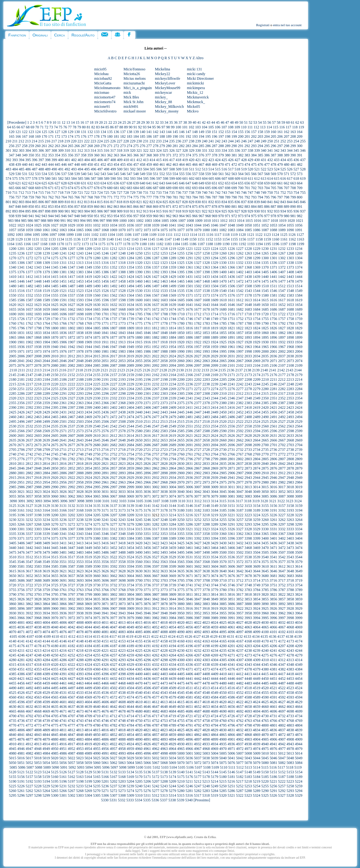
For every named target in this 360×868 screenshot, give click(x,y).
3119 (256, 501)
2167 (198, 375)
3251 (189, 520)
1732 (71, 319)
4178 (38, 646)
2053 (122, 361)
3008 (206, 487)
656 (247, 183)
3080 (223, 496)
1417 (71, 277)
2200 (181, 379)
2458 (290, 412)
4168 (248, 641)
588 (100, 179)
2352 (282, 398)
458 (142, 165)
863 (116, 207)
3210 (139, 515)
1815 (181, 328)
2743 (38, 454)
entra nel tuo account (287, 25)
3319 (172, 529)
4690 (223, 711)
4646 (147, 707)
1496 (147, 286)
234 (165, 141)
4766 (273, 721)
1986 (147, 351)
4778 (80, 725)
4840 (12, 735)
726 (113, 193)
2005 (12, 356)
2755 (139, 454)
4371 (189, 669)
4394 (88, 674)
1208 (80, 249)
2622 (198, 436)
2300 (139, 393)
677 (90, 188)
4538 (122, 693)
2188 (80, 379)
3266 (21, 524)
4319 (46, 665)
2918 (38, 478)
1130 (27, 239)
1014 (241, 221)
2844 (299, 464)
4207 (282, 646)
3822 (282, 594)
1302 (282, 258)
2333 (122, 398)
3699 (130, 580)
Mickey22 (163, 74)
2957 (71, 482)
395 (28, 160)
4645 (139, 707)
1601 (147, 300)
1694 (46, 314)
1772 (113, 323)
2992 (71, 487)
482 (300, 165)
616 (283, 179)
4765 (265, 721)
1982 (113, 351)
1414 (46, 277)
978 (273, 216)
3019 (299, 487)
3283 (164, 524)
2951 (21, 482)
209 (300, 136)
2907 (240, 473)
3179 (172, 510)
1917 (156, 342)
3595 (139, 566)
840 (263, 202)
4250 (55, 655)
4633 (38, 707)
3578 (290, 562)
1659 (46, 309)
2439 (130, 412)
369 (156, 155)
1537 (198, 291)
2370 (139, 403)
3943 (122, 613)
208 (293, 136)
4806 (21, 730)
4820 (139, 730)
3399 (257, 538)
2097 (198, 365)
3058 (38, 496)
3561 (147, 562)
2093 (164, 365)
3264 (299, 520)
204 (267, 136)
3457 (156, 548)
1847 (156, 333)
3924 (257, 608)
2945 (265, 478)
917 (172, 211)
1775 (139, 323)
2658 (206, 440)
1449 (46, 281)
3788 (290, 590)
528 (303, 169)
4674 (88, 711)
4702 (29, 716)
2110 (13, 370)
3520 (97, 557)
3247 (156, 520)
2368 (122, 403)
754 (296, 193)
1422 (113, 277)
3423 (164, 543)
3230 (12, 520)
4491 (21, 688)
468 (208, 165)
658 (260, 183)
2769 (257, 454)
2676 (63, 445)
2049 (88, 361)
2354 (299, 398)
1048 (231, 225)
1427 (156, 277)
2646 (105, 440)
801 (8, 202)
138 (129, 132)
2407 (156, 408)
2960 (97, 482)
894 (22, 211)
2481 (189, 417)
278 (156, 146)
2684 (130, 445)
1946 (105, 347)
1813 (164, 328)
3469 (257, 548)
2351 (273, 398)
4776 (63, 725)
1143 (135, 239)
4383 (290, 669)
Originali (40, 35)
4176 (21, 646)
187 (156, 136)
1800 (55, 328)
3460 (181, 548)
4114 (88, 637)
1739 (130, 319)
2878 (290, 468)
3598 (164, 566)
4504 (130, 688)
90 (131, 127)
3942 (113, 613)
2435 (97, 412)
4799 (257, 725)
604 (205, 179)
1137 (85, 239)
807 (48, 202)
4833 (248, 730)
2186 (63, 379)
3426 (189, 543)
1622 (29, 305)
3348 (122, 534)
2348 (248, 398)
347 (12, 155)
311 (74, 150)
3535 (223, 557)
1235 (12, 253)
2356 (21, 403)
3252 (198, 520)
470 (221, 165)
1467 (198, 281)
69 (32, 127)
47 (227, 122)
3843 (164, 599)
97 (163, 127)
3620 (55, 571)
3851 (231, 599)
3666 (147, 576)
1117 (218, 235)
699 (234, 188)
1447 (29, 281)
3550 (55, 562)
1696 (63, 314)
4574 (130, 697)
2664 (257, 440)
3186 (231, 510)
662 (286, 183)
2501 (63, 422)
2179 (299, 375)
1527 (113, 291)
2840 (265, 464)
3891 (273, 604)
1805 (97, 328)
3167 (71, 510)
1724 (299, 314)
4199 (214, 646)
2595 (265, 431)
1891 (231, 337)
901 (67, 211)
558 (201, 174)
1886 (189, 337)
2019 (130, 356)
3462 (198, 548)
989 (50, 221)
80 (84, 127)
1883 (164, 337)
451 (97, 165)
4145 (55, 641)
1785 (223, 323)
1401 (231, 272)
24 (120, 122)
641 (149, 183)
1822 (240, 328)
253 (290, 141)
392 (8, 160)
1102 (95, 235)
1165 (19, 244)
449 (84, 165)
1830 (12, 333)
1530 (139, 291)
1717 (240, 314)
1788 (248, 323)
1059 (29, 230)
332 (211, 150)
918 (178, 211)
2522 (240, 422)
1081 (214, 230)
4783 (122, 725)
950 (90, 216)
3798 (80, 594)
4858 (164, 735)
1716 (231, 314)
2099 (214, 365)
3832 (71, 599)
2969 (172, 482)
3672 (198, 576)
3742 (198, 585)
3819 (257, 594)
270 (103, 146)
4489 (299, 683)
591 (120, 179)
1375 (12, 272)
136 (116, 132)
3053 (290, 492)
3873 (122, 604)
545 (116, 174)
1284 (130, 258)
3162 (29, 510)
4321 (63, 665)
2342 (198, 398)
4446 (231, 679)
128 (64, 132)
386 (267, 155)
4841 (21, 735)
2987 (29, 487)
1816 (189, 328)
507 (166, 169)
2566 (21, 431)
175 (77, 136)
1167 (36, 244)
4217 (71, 651)
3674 (214, 576)
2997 (113, 487)
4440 (181, 679)
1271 (21, 258)
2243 (248, 384)
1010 (207, 221)
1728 (38, 319)
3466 (231, 548)
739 (198, 193)
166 (18, 136)
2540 (97, 426)
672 (57, 188)
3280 (139, 524)
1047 (223, 225)
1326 (189, 263)
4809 (46, 730)
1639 (172, 305)
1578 (248, 295)
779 (162, 197)
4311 (273, 660)
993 (76, 221)
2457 (282, 412)
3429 (214, 543)
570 (280, 174)
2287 (29, 393)
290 (234, 146)
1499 (172, 286)
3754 (299, 585)
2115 (55, 370)
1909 (88, 342)
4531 (63, 693)
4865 (223, 735)
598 (166, 179)
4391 (63, 674)
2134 (214, 370)
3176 (147, 510)
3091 (22, 501)
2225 (97, 384)
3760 (55, 590)
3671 (189, 576)
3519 (88, 557)
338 (250, 150)
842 (276, 202)
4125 (180, 637)
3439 (299, 543)
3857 (282, 599)
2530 (12, 426)
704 (267, 188)
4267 (198, 655)
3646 (273, 571)
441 (31, 165)
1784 (214, 323)
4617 (198, 702)
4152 (113, 641)
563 (234, 174)
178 (97, 136)
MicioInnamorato (107, 88)
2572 (71, 431)
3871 (105, 604)
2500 (55, 422)
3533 (206, 557)
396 (35, 160)
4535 (97, 693)
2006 (21, 356)
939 (18, 216)
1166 (27, 244)
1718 (248, 314)
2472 (113, 417)
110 (244, 127)
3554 (88, 562)
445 (57, 165)
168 (31, 136)
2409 (172, 408)
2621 (189, 436)
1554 (46, 295)
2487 (240, 417)
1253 (164, 253)
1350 (97, 267)
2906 (231, 473)
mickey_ (161, 97)
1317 (113, 263)
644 (169, 183)
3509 (299, 552)
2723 (164, 450)
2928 (122, 478)
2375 (181, 403)
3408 (38, 543)
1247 (113, 253)
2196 (147, 379)
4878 (38, 739)
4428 (80, 679)
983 (11, 221)
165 (12, 136)
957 (136, 216)
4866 (231, 735)
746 (244, 193)
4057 (198, 627)
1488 (80, 286)
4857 (156, 735)
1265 (265, 253)
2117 (71, 370)
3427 (198, 543)
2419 (257, 408)
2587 (198, 431)
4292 (113, 660)
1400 (223, 272)
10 (54, 122)
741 (211, 193)
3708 (206, 580)
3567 (198, 562)
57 (274, 122)
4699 (299, 711)
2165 (181, 375)
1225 (223, 249)
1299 (257, 258)
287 (214, 146)
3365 (265, 534)
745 (237, 193)
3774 (172, 590)
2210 (265, 379)
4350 (12, 669)
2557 (240, 426)
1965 (265, 347)
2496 (21, 422)
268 (90, 146)
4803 (290, 725)
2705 (12, 450)
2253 (38, 389)
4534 (88, 693)
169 (38, 136)
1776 (147, 323)
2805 (265, 459)
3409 (46, 543)
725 (106, 193)
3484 (88, 552)
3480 (55, 552)
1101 (87, 235)
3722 (29, 585)
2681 (105, 445)
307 (48, 150)
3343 (80, 534)
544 (110, 174)
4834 (257, 730)
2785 (97, 459)
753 (290, 193)
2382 (240, 403)
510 (185, 169)
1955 (181, 347)
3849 (214, 599)
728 (126, 193)
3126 (21, 506)
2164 (172, 375)
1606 (189, 300)
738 (191, 193)
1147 (168, 239)
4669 (46, 711)
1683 (248, 309)
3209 (130, 515)
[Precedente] (17, 122)
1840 (97, 333)
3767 (113, 590)
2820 (97, 464)
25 (124, 122)
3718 (290, 580)
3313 (122, 529)
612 (257, 179)
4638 (80, 707)
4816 (105, 730)
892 (8, 211)
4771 (21, 725)
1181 (151, 244)
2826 (147, 464)
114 (269, 127)
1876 (105, 337)
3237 (71, 520)
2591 (231, 431)
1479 (299, 281)
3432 (240, 543)
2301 (147, 393)
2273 (206, 389)
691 (182, 188)
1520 (55, 291)
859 (90, 207)
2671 (21, 445)
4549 (214, 693)
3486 (105, 552)
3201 (63, 515)
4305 (223, 660)
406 (100, 160)
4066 (273, 627)
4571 (105, 697)
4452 (282, 679)
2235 (181, 384)
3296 (273, 524)
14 (73, 122)
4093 (206, 632)
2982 (282, 482)
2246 (273, 384)
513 (204, 169)
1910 (97, 342)
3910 (139, 608)
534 (44, 174)
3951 (189, 613)
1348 (80, 267)
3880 (181, 604)
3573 (248, 562)
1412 (29, 277)
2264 (130, 389)
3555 (97, 562)
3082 (240, 496)
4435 (139, 679)
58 (279, 122)
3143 (164, 506)
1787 (240, 323)
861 (103, 207)
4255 (97, 655)
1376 (21, 272)
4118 (122, 637)
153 (228, 132)
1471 (231, 281)
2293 (80, 393)
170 (44, 136)
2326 (63, 398)
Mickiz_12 (195, 93)
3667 (156, 576)
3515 (55, 557)
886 (267, 207)
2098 (206, 365)
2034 (257, 356)
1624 (46, 305)
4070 (12, 632)
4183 (80, 646)
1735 (97, 319)
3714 (257, 580)
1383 (80, 272)
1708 (164, 314)
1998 (248, 351)
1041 (172, 225)
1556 (63, 295)
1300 (265, 258)
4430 (97, 679)
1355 (139, 267)
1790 (265, 323)
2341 (189, 398)
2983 (290, 482)
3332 (282, 529)
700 (241, 188)
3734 (130, 585)
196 (214, 136)
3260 (265, 520)
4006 (63, 622)
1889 (214, 337)
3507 (282, 552)
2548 (164, 426)
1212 (113, 249)
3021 (21, 492)
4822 (156, 730)
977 (267, 216)
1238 (38, 253)
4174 (299, 641)
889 (286, 207)
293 (254, 146)
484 (15, 169)
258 (25, 146)
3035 (139, 492)
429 (250, 160)
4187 (113, 646)
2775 (12, 459)
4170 (265, 641)
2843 (290, 464)
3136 (105, 506)
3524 (130, 557)
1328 (206, 263)
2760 (181, 454)
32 (157, 122)
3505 (265, 552)
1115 (202, 235)
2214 (299, 379)
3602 (198, 566)
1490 (97, 286)
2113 (38, 370)
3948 (164, 613)
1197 (284, 244)
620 (12, 183)
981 (293, 216)
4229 (172, 651)
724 (100, 193)
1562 (113, 295)
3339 (46, 534)
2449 (214, 412)
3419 (130, 543)
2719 (130, 450)
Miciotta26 (132, 74)
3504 (257, 552)
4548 (206, 693)
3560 (139, 562)
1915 (139, 342)
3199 (46, 515)
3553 (80, 562)
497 (100, 169)
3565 (181, 562)
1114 (193, 235)
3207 (113, 515)
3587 (71, 566)
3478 (38, 552)
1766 (63, 323)
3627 (113, 571)
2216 (21, 384)
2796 (189, 459)
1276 (63, 258)
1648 (248, 305)
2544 (130, 426)
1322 (156, 263)
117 (289, 127)
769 (97, 197)
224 (100, 141)
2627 (240, 436)
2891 (105, 473)
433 (276, 160)
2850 (55, 468)
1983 (122, 351)
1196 (276, 244)
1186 (193, 244)
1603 (164, 300)
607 (224, 179)
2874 (257, 468)
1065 (80, 230)
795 (267, 197)
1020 (291, 221)
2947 (282, 478)
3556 (105, 562)
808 (54, 202)
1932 (282, 342)
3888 (248, 604)
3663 (122, 576)
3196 (21, 515)
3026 (63, 492)
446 (64, 165)
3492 (156, 552)
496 (94, 169)
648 (195, 183)
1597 (113, 300)
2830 (181, 464)
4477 (198, 683)
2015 (97, 356)
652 (221, 183)
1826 (273, 328)
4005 (55, 622)
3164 (46, 510)
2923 (80, 478)
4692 (240, 711)
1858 (248, 333)
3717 (282, 580)
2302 (156, 393)
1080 (206, 230)
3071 (147, 496)
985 (24, 221)
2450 (223, 412)
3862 (29, 604)
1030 (80, 225)
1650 (265, 305)
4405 (181, 674)
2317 (282, 393)
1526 (105, 291)
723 (93, 193)
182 (123, 136)
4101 (273, 632)
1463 (164, 281)
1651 (273, 305)
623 (31, 183)
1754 (257, 319)
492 (67, 169)
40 (194, 122)
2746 (63, 454)
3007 (198, 487)
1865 (12, 337)
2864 (172, 468)
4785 (139, 725)
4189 (130, 646)
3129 (46, 506)
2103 (248, 365)
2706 (21, 450)
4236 (231, 651)
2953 (38, 482)
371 (169, 155)
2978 (248, 482)
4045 (97, 627)
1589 (46, 300)
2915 (12, 478)
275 (136, 146)
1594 (88, 300)
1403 (248, 272)
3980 (139, 618)
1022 (12, 225)
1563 (122, 295)
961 (162, 216)
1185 (185, 244)
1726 (21, 319)
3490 (139, 552)
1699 (88, 314)
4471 (147, 683)
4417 (282, 674)
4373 (206, 669)
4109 (47, 637)
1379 (46, 272)
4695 (265, 711)
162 (286, 132)
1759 (299, 319)
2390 (12, 408)
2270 (181, 389)
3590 (97, 566)
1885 (181, 337)
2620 (181, 436)
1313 (80, 263)
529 (12, 174)
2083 (80, 365)
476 (260, 165)
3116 (231, 501)
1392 (156, 272)
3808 (164, 594)
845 (296, 202)
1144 (143, 239)
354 (57, 155)
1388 (122, 272)
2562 (282, 426)
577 (28, 179)
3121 (273, 501)
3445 (55, 548)
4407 (198, 674)
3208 (122, 515)
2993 (80, 487)
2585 (181, 431)
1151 (201, 239)
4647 (156, 707)
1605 (181, 300)
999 (115, 221)
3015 (265, 487)
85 (107, 127)
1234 (299, 249)
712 (21, 193)
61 (293, 122)
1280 (97, 258)
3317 (156, 529)
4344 (257, 665)
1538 (206, 291)
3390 (181, 538)
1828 (290, 328)
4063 (248, 627)
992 (70, 221)
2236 (189, 384)
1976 (63, 351)
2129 (172, 370)
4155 (139, 641)
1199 (300, 244)
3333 (290, 529)
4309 (257, 660)
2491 (273, 417)
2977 (240, 482)
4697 (282, 711)
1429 (172, 277)
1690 (12, 314)
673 (64, 188)
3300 (12, 529)
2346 (231, 398)
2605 (55, 436)
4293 (122, 660)
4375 (223, 669)
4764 (257, 721)
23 (115, 122)
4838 (290, 730)
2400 (97, 408)
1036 (130, 225)
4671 (63, 711)
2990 (55, 487)
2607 (71, 436)
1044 (198, 225)
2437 (113, 412)
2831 (189, 464)
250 (270, 141)
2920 (55, 478)
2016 (105, 356)
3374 (46, 538)
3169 (88, 510)
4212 (29, 651)
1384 (88, 272)
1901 (21, 342)
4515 (223, 688)
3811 (189, 594)
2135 (222, 370)
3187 (240, 510)
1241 (63, 253)
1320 (139, 263)
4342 (240, 665)
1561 (105, 295)
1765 (55, 323)
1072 (139, 230)
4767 (282, 721)
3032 (113, 492)
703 (260, 188)
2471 (105, 417)
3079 (214, 496)
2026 (189, 356)
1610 (223, 300)
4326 (105, 665)
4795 (223, 725)
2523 (248, 422)
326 (172, 150)
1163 (300, 239)
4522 (282, 688)
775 (136, 197)
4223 (122, 651)
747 (250, 193)
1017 (266, 221)
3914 (172, 608)
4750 (139, 721)
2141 (273, 370)
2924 (88, 478)
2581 (147, 431)
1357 (156, 267)
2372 (156, 403)
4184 (88, 646)
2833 (206, 464)
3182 (198, 510)
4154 (130, 641)
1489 (88, 286)
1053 (273, 225)
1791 (273, 323)
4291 (105, 660)
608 (231, 179)
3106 (148, 501)
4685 (181, 711)
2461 (21, 417)
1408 (290, 272)
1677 (198, 309)
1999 (257, 351)
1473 (248, 281)
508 (172, 169)
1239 (46, 253)
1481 (21, 286)
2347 (240, 398)
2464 (46, 417)
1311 (63, 263)
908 (113, 211)
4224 (130, 651)
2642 (71, 440)
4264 (172, 655)
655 (241, 183)
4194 (172, 646)
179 (103, 136)
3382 (113, 538)
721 (80, 193)
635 (110, 183)
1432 (198, 277)
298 (286, 146)
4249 (46, 655)
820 (132, 202)
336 (237, 150)
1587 (29, 300)
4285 (55, 660)
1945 (97, 347)
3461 (189, 548)
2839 (257, 464)
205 (273, 136)
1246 (105, 253)
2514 (172, 422)
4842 (29, 735)
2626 (231, 436)
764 (64, 197)
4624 (257, 702)
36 (176, 122)
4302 (198, 660)
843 (283, 202)
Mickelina (163, 69)
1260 (223, 253)
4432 (113, 679)
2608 (80, 436)
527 (296, 169)
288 (221, 146)
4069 (299, 627)
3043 (206, 492)
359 (90, 155)
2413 (206, 408)
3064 (88, 496)
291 (241, 146)
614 (270, 179)
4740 (55, 721)
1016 (257, 221)
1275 (55, 258)
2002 (282, 351)
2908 (248, 473)
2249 (299, 384)
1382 (71, 272)
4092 (198, 632)
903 (80, 211)
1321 (147, 263)
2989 (46, 487)
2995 (97, 487)
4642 (113, 707)
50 (241, 122)
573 (300, 174)
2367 (113, 403)
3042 (198, 492)
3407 (29, 543)
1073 (147, 230)
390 (293, 155)
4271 (231, 655)
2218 (38, 384)
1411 (21, 277)
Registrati (263, 25)
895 (28, 211)
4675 (97, 711)
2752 (113, 454)
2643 (80, 440)
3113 (206, 501)
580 (48, 179)
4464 (88, 683)
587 (94, 179)
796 (273, 197)
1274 (46, 258)
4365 (139, 669)
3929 (299, 608)
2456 (273, 412)
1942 (71, 347)
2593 (248, 431)
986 (30, 221)
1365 (223, 267)
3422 (156, 543)
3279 (130, 524)
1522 (71, 291)
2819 (88, 464)
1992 (198, 351)
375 (195, 155)
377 (208, 155)
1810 (139, 328)
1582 (282, 295)
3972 (71, 618)
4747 (113, 721)
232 (152, 141)
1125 (284, 235)
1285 (139, 258)
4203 (248, 646)
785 (201, 197)
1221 (189, 249)
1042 (181, 225)
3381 (105, 538)
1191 (234, 244)
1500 (181, 286)
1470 (223, 281)
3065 (97, 496)
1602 (156, 300)
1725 (12, 319)
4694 (257, 711)
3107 (156, 501)
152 (221, 132)
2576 (105, 431)
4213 (38, 651)
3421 (147, 543)
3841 (147, 599)
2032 (240, 356)
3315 (139, 529)
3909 (130, 608)
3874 (130, 604)
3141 (147, 506)
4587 (240, 697)
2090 (139, 365)
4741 (63, 721)
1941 (63, 347)
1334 (257, 263)
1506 (231, 286)
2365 (97, 403)
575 (15, 179)
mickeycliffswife (168, 79)
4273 (248, 655)
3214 (172, 515)
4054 (172, 627)
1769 (88, 323)
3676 (231, 576)
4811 (63, 730)
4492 (29, 688)
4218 (80, 651)
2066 (231, 361)
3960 (265, 613)
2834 (214, 464)
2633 (290, 436)
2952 (29, 482)
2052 (113, 361)
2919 (46, 478)
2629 (257, 436)
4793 (206, 725)
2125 (138, 370)
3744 (214, 585)
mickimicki (196, 83)
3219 (214, 515)
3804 (130, 594)
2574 (88, 431)
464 (182, 165)
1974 (46, 351)
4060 (223, 627)
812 (80, 202)
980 (286, 216)
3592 (113, 566)
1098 (61, 235)
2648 (122, 440)
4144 (46, 641)
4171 (273, 641)
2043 (38, 361)
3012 (240, 487)
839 (257, 202)
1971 (21, 351)
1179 (135, 244)
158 (260, 132)
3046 (231, 492)
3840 (139, 599)
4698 (290, 711)
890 (293, 207)
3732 (113, 585)
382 (241, 155)
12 (64, 122)
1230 (265, 249)
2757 (156, 454)
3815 (223, 594)
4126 (189, 637)
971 (228, 216)
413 (146, 160)
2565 (12, 431)
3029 (88, 492)
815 (100, 202)
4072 (29, 632)
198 (228, 136)
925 (224, 211)
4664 (299, 707)
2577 (113, 431)
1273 (38, 258)
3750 (265, 585)
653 (228, 183)
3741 (189, 585)
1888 (206, 337)
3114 (214, 501)
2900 (181, 473)
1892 (240, 337)
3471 (273, 548)
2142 (281, 370)
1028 (63, 225)
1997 (240, 351)
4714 (130, 716)
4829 (214, 730)
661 (280, 183)
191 (182, 136)
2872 (240, 468)
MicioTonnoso (134, 69)
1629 (88, 305)
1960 (223, 347)
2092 (156, 365)
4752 (156, 721)
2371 (147, 403)
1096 (45, 235)
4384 (299, 669)
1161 (284, 239)
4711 (105, 716)
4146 (63, 641)
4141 (21, 641)
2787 (113, 459)
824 (159, 202)
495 (87, 169)
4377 (240, 669)
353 (51, 155)
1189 (218, 244)
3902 (71, 608)
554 (175, 174)
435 (290, 160)
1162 (292, 239)
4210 (12, 651)
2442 (156, 412)
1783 (206, 323)
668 (31, 188)
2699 (257, 445)
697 (221, 188)
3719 (299, 580)
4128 (205, 637)
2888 (80, 473)
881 (234, 207)
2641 (63, 440)
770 (103, 197)
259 (31, 146)
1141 (118, 239)
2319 (299, 393)
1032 (97, 225)
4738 (38, 721)
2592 (240, 431)
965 (188, 216)
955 (123, 216)
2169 (214, 375)
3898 (38, 608)
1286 (147, 258)
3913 (164, 608)
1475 (265, 281)
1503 (206, 286)
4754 (172, 721)
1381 (63, 272)
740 (204, 193)
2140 (264, 370)
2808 (290, 459)
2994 (88, 487)
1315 (97, 263)
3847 (198, 599)
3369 (299, 534)
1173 (85, 244)
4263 (164, 655)
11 (59, 122)
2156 (105, 375)
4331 (147, 665)
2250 (12, 389)
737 (185, 193)
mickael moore (135, 111)
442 (38, 165)
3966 (21, 618)
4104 (299, 632)
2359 (46, 403)
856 (70, 207)
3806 (147, 594)
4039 (46, 627)
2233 (164, 384)
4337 (198, 665)
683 (129, 188)
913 (146, 211)
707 (286, 188)
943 (44, 216)
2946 (273, 478)
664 (300, 183)
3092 (30, 501)
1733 (80, 319)
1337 (282, 263)
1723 (290, 314)
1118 (226, 235)
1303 (290, 258)
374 (188, 155)
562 (228, 174)
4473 (164, 683)
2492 (282, 417)
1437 (240, 277)
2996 (105, 487)
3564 (172, 562)
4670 (55, 711)
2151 (63, 375)
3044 (214, 492)
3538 (248, 557)
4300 (181, 660)
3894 (299, 604)
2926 (105, 478)
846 (303, 202)
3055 (12, 496)
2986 (21, 487)
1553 (38, 295)
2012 (71, 356)
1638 (164, 305)
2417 (240, 408)
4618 (206, 702)
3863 (38, 604)
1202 (29, 249)
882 (241, 207)
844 (290, 202)
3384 (130, 538)
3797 (71, 594)
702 (254, 188)
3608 (248, 566)
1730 (55, 319)
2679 (88, 445)
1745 (181, 319)
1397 (198, 272)
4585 (223, 697)
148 (195, 132)
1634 (130, 305)
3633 (164, 571)
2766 (231, 454)
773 (123, 197)
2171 (231, 375)
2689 (172, 445)
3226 (273, 515)
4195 (181, 646)
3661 (105, 576)
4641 (105, 707)
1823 (248, 328)
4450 (265, 679)
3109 (173, 501)
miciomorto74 (105, 102)
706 (280, 188)
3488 (122, 552)
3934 (46, 613)
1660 (55, 309)
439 (18, 165)
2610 (97, 436)
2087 (113, 365)
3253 (206, 520)
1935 (12, 347)
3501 (231, 552)
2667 (282, 440)
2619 (172, 436)
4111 (63, 637)
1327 (198, 263)
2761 (189, 454)
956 (129, 216)
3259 (257, 520)
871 (169, 207)
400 (61, 160)
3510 (12, 557)
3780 (223, 590)
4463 (80, 683)
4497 (71, 688)
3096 (64, 501)
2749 (88, 454)
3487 (113, 552)
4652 (198, 707)
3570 (223, 562)
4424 (46, 679)
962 (169, 216)
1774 (130, 323)
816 (106, 202)
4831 (231, 730)
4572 (113, 697)
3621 (63, 571)
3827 (29, 599)
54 (260, 122)
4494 (46, 688)
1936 (21, 347)
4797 (240, 725)
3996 (273, 618)
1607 (198, 300)
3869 (88, 604)
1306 (21, 263)
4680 (139, 711)
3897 (29, 608)
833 (218, 202)
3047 (240, 492)
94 (149, 127)
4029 (257, 622)
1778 (164, 323)
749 (263, 193)
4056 (189, 627)
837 (244, 202)
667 (25, 188)
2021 (147, 356)
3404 (299, 538)
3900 (55, 608)
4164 (214, 641)
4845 (55, 735)
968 (208, 216)
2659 (214, 440)
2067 (240, 361)
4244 (299, 651)
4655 (223, 707)
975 (254, 216)
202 (254, 136)
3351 (147, 534)
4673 (80, 711)
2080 (55, 365)
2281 (273, 389)
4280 (12, 660)
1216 (147, 249)
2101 (231, 365)
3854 (257, 599)
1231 (273, 249)
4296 (147, 660)
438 (12, 165)
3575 (265, 562)
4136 (273, 637)
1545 (265, 291)
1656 (21, 309)
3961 (273, 613)
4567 (71, 697)
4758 (206, 721)
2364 (88, 403)
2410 (181, 408)
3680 (265, 576)
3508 (290, 552)
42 (204, 122)
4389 (46, 674)
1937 (29, 347)
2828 (164, 464)
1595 (97, 300)
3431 (231, 543)
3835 (97, 599)
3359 (214, 534)
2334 (130, 398)
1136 (77, 239)
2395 (55, 408)
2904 (214, 473)
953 (110, 216)
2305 (181, 393)
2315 (265, 393)
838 (250, 202)
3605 (223, 566)
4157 (156, 641)
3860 (12, 604)
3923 (248, 608)
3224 (257, 515)
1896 (273, 337)
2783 (80, 459)
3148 (206, 506)
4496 (63, 688)
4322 (71, 665)
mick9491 (131, 107)
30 (148, 122)
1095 (36, 235)
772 (116, 197)
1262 (240, 253)
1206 (63, 249)
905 (94, 211)
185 (142, 136)
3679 (257, 576)
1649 (257, 305)
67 (23, 127)
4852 (113, 735)
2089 (130, 365)
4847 (71, 735)
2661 (231, 440)
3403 (290, 538)
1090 (290, 230)
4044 (88, 627)
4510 (181, 688)
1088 (273, 230)
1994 (214, 351)
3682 (282, 576)
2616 (147, 436)
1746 (189, 319)
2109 (299, 365)
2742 (29, 454)
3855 (265, 599)
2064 (214, 361)
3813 (206, 594)
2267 (156, 389)
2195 (139, 379)
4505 (139, 688)
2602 (29, 436)
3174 (130, 510)
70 (37, 127)
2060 (181, 361)
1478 (290, 281)
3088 (290, 496)
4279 (299, 655)
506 (159, 169)
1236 (21, 253)
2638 (38, 440)
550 (149, 174)
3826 (21, 599)
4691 (231, 711)
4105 (13, 637)
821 (139, 202)
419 (185, 160)
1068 (105, 230)
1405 (265, 272)
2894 (130, 473)
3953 (206, 613)
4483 (248, 683)
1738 (122, 319)
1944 (88, 347)
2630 (265, 436)
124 (38, 132)
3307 (71, 529)
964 (182, 216)
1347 (71, 267)
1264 (257, 253)
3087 (282, 496)
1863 (290, 333)
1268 (290, 253)
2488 (248, 417)
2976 (231, 482)
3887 (240, 604)
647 (188, 183)
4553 (248, 693)
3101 (106, 501)
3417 (113, 543)
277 (149, 146)
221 (80, 141)
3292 (240, 524)
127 (57, 132)
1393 (164, 272)
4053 (164, 627)
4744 (88, 721)
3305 (55, 529)
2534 (46, 426)
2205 (223, 379)
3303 (38, 529)
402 (74, 160)
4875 (12, 739)
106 (218, 127)
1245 (97, 253)
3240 (97, 520)
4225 (139, 651)
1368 (248, 267)
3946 (147, 613)
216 (47, 141)
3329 (257, 529)
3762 (71, 590)
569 (273, 174)
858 (84, 207)
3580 (12, 566)
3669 (172, 576)
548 (136, 174)
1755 (265, 319)
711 (15, 193)
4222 (113, 651)
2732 (240, 450)
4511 (189, 688)
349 (25, 155)
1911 (105, 342)
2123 (121, 370)
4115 (97, 637)
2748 (80, 454)
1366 (231, 267)
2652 (156, 440)
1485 (55, 286)
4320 (55, 665)
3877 (156, 604)
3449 (88, 548)
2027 (198, 356)
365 (129, 155)
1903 (38, 342)
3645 (265, 571)
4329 (130, 665)
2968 (164, 482)
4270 (223, 655)
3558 (122, 562)
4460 (55, 683)
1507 (240, 286)
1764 (46, 323)
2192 (113, 379)
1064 (71, 230)
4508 (164, 688)
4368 (164, 669)
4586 (231, 697)
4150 (97, 641)
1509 (257, 286)
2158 (122, 375)
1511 (273, 286)
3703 (164, 580)
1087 (265, 230)
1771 (105, 323)
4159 (172, 641)
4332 (156, 665)
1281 (105, 258)
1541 (231, 291)
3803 (122, 594)
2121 (104, 370)
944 (51, 216)
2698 (248, 445)
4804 (299, 725)
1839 (88, 333)
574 (8, 179)
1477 (282, 281)
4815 (97, 730)
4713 (122, 716)
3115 (223, 501)
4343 (248, 665)
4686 (189, 711)
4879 (46, 739)
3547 (29, 562)
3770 (139, 590)
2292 (71, 393)
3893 (290, 604)
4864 (214, 735)
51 (246, 122)
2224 (88, 384)
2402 (113, 408)
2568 (38, 431)
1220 (181, 249)
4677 (113, 711)
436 (296, 160)
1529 (130, 291)
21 (106, 122)
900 (61, 211)
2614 (130, 436)
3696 (105, 580)
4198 (206, 646)
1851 (189, 333)
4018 (164, 622)
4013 (122, 622)
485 (22, 169)
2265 (139, 389)
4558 (290, 693)
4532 (71, 693)
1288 (164, 258)
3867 (71, 604)
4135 (264, 637)
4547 (198, 693)
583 (67, 179)
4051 (147, 627)
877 (208, 207)
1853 (206, 333)
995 (89, 221)
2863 (164, 468)
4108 (39, 637)
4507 (156, 688)
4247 (29, 655)
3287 (198, 524)
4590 (265, 697)
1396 (189, 272)
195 (208, 136)
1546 (273, 291)
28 (138, 122)
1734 (88, 319)
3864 (46, 604)
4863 (206, 735)
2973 (206, 482)
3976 (105, 618)
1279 (88, 258)
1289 (172, 258)
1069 (113, 230)
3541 (273, 557)
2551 (189, 426)
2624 (214, 436)
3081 (231, 496)
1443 (290, 277)
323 (152, 150)
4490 (12, 688)
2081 (63, 365)
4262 (156, 655)
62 (297, 122)
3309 (88, 529)
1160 (276, 239)
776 (142, 197)
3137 (113, 506)
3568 (206, 562)
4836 (273, 730)
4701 (21, 716)
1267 (282, 253)
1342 (29, 267)
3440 (12, 548)
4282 (29, 660)
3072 (156, 496)
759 (31, 197)
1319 (130, 263)
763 (57, 197)
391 (300, 155)
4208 (290, 646)
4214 (46, 651)
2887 (71, 473)
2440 (139, 412)
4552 (240, 693)
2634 (299, 436)
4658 (248, 707)
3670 (181, 576)
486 (28, 169)
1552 (29, 295)
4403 (164, 674)
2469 (88, 417)
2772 (282, 454)
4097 (240, 632)
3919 (214, 608)
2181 (21, 379)
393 (15, 160)
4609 (130, 702)
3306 (63, 529)
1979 (88, 351)
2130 (180, 370)
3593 (122, 566)
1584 (299, 295)
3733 (122, 585)
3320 (181, 529)
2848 (38, 468)
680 (110, 188)
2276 (231, 389)
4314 (299, 660)
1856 (231, 333)
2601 (21, 436)
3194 (299, 510)
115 (276, 127)
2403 (122, 408)
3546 (21, 562)
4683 (164, 711)
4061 (231, 627)
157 (254, 132)
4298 (164, 660)
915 (159, 211)
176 (84, 136)
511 (192, 169)
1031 (88, 225)
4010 (97, 622)
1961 (231, 347)
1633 (122, 305)
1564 (130, 295)
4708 (80, 716)
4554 (257, 693)
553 (169, 174)
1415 (55, 277)
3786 (273, 590)
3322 (198, 529)
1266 (273, 253)
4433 (122, 679)
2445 (181, 412)
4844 (46, 735)
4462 (71, 683)
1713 (206, 314)
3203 (80, 515)
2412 (198, 408)
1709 (172, 314)
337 (244, 150)
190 (175, 136)
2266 (147, 389)
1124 (276, 235)
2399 (88, 408)
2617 (156, 436)
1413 (38, 277)
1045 (206, 225)
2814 (46, 464)
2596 (273, 431)
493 (74, 169)
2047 (71, 361)
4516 (231, 688)
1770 (97, 323)
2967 (156, 482)
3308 (80, 529)
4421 (21, 679)
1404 (257, 272)
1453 (80, 281)
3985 (181, 618)
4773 (38, 725)
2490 (265, 417)
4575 (139, 697)
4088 (164, 632)
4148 (80, 641)
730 (139, 193)
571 (286, 174)
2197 (156, 379)
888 (280, 207)
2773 (290, 454)
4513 (206, 688)
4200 (223, 646)
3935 (55, 613)
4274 (257, 655)
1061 (46, 230)
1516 (21, 291)
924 (218, 211)
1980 (97, 351)
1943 (80, 347)
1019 (283, 221)
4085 (139, 632)
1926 (231, 342)
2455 (265, 412)
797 (280, 197)
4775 (55, 725)
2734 (257, 450)
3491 (147, 552)
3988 (206, 618)
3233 (38, 520)
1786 (231, 323)
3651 (21, 576)
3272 (71, 524)
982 (300, 216)
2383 (248, 403)
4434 (130, 679)
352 (44, 155)
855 (64, 207)
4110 (55, 637)
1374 (299, 267)
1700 (97, 314)
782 (182, 197)
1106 (128, 235)
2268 (164, 389)
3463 (206, 548)
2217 (29, 384)
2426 (21, 412)
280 (169, 146)
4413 (248, 674)
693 (195, 188)
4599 (46, 702)
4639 (88, 707)
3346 (105, 534)
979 (280, 216)
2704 (299, 445)
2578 (122, 431)
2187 (71, 379)
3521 (105, 557)
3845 (181, 599)
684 (136, 188)
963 (175, 216)
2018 (122, 356)
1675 (181, 309)
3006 (189, 487)
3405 (12, 543)
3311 (105, 529)
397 (41, 160)
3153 (248, 506)
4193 (164, 646)
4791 (189, 725)
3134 (88, 506)
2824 (130, 464)
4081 (105, 632)
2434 (88, 412)
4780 (97, 725)
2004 (299, 351)
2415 (223, 408)
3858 (290, 599)
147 (188, 132)
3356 (189, 534)
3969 (46, 618)
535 (51, 174)
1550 (12, 295)
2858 (122, 468)
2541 (105, 426)
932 (270, 211)
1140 (110, 239)
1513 (290, 286)
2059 (172, 361)
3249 (172, 520)
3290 (223, 524)
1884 (172, 337)
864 (123, 207)
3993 (248, 618)
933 (276, 211)
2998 (122, 487)
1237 (29, 253)
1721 (273, 314)
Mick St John (133, 102)
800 (300, 197)
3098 (81, 501)
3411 (63, 543)
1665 (97, 309)
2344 (214, 398)
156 (247, 132)
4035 (12, 627)
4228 (164, 651)
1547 (282, 291)
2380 (223, 403)
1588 (38, 300)
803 (22, 202)
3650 (12, 576)
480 (286, 165)
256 (12, 146)
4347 (282, 665)
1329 (214, 263)
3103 (123, 501)
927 (237, 211)
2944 (257, 478)
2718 (122, 450)
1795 (12, 328)
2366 (105, 403)
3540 (265, 557)
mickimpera (196, 88)
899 (54, 211)
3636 (189, 571)
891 (300, 207)
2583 (164, 431)
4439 (172, 679)
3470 (265, 548)
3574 (257, 562)
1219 (172, 249)
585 (80, 179)
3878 (164, 604)
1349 (88, 267)
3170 (97, 510)
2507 (113, 422)
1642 (198, 305)
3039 (172, 492)
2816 (63, 464)
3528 (164, 557)
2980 (265, 482)
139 (136, 132)
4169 (257, 641)
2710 (55, 450)
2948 (290, 478)
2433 (80, 412)
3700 (139, 580)
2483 (206, 417)
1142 (127, 239)
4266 (189, 655)
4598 (38, 702)
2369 (130, 403)
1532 (156, 291)
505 (152, 169)
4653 (206, 707)
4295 (139, 660)
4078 (80, 632)
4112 (72, 637)
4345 (265, 665)
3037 (156, 492)
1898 (290, 337)
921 (198, 211)
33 (162, 122)
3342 (71, 534)
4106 (22, 637)
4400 (139, 674)
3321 (189, 529)
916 (165, 211)
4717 (156, 716)
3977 (113, 618)
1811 (147, 328)
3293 (248, 524)
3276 (105, 524)
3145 (181, 506)
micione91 (102, 107)
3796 (63, 594)
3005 (181, 487)
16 (82, 122)
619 (303, 179)
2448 (206, 412)
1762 (29, 323)
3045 (223, 492)
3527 (156, 557)
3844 (172, 599)
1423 (122, 277)
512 (198, 169)
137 (123, 132)
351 (38, 155)
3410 (55, 543)
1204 (46, 249)
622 (25, 183)
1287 (156, 258)
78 (74, 127)
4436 (147, 679)
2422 (282, 408)
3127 (29, 506)
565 (247, 174)
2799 (214, 459)
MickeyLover (165, 83)
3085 (265, 496)
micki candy (196, 74)
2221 (63, 384)
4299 (172, 660)
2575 (97, 431)
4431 (105, 679)
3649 (299, 571)
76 (65, 127)
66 (18, 127)
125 (44, 132)
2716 (105, 450)
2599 (299, 431)
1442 (282, 277)
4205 (265, 646)
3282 (156, 524)
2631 (273, 436)
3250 (181, 520)
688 (162, 188)
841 (270, 202)
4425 (55, 679)
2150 (55, 375)
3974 (88, 618)
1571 (189, 295)
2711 (63, 450)
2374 (172, 403)
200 (241, 136)
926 (231, 211)
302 (15, 150)
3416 (105, 543)
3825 (12, 599)
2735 (265, 450)
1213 (122, 249)
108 (231, 127)
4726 (231, 716)
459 (149, 165)
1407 (282, 272)
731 (146, 193)
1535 (181, 291)
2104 (257, 365)
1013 (232, 221)
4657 (240, 707)
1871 (63, 337)
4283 (38, 660)
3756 (21, 590)
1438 (248, 277)
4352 (29, 669)
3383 (122, 538)
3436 (273, 543)
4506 (147, 688)
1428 (164, 277)
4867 (240, 735)
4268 (206, 655)
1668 (122, 309)
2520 (223, 422)
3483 (80, 552)
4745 (97, 721)
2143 (290, 370)
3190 (265, 510)
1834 (46, 333)
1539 (214, 291)
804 (28, 202)
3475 (12, 552)
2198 (164, 379)
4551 (231, 693)
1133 (52, 239)
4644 (130, 707)
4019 (172, 622)
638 (129, 183)
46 (223, 122)
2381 (231, 403)
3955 (223, 613)
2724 (172, 450)
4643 (122, 707)
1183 (168, 244)
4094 (214, 632)
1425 (139, 277)
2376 (189, 403)
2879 (299, 468)
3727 (71, 585)
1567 (156, 295)
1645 (223, 305)
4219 (88, 651)
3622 (71, 571)
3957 (240, 613)
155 (241, 132)
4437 (156, 679)
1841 (105, 333)
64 (9, 127)
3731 (105, 585)
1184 (176, 244)
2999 (130, 487)
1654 (299, 305)
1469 (214, 281)
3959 (257, 613)
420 (191, 160)
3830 (55, 599)
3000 (139, 487)
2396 (63, 408)
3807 (156, 594)
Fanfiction (17, 35)
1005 (165, 221)
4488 (290, 683)
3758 (38, 590)
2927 (113, 478)
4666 (21, 711)
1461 (147, 281)
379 (221, 155)
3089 (299, 496)
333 (218, 150)
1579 (257, 295)
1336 (273, 263)
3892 (282, 604)
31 (152, 122)
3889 (257, 604)
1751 (231, 319)
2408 (164, 408)
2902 (198, 473)
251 (276, 141)
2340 (181, 398)
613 (263, 179)
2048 (80, 361)
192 (188, 136)
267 (84, 146)
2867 (198, 468)
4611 (147, 702)
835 (231, 202)
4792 (198, 725)
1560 (97, 295)
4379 (257, 669)
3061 (63, 496)
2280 (265, 389)
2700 (265, 445)
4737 (29, 721)
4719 (172, 716)
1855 (223, 333)
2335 (139, 398)
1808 (122, 328)
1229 (257, 249)
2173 (248, 375)
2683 (122, 445)
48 (232, 122)
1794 (299, 323)
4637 (71, 707)
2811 (21, 464)
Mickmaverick (198, 97)
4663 (290, 707)
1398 (206, 272)
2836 (231, 464)
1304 (299, 258)
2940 (223, 478)
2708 (38, 450)
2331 (105, 398)
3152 (240, 506)
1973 (38, 351)
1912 (113, 342)
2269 (172, 389)
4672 (71, 711)
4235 (223, 651)
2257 (71, 389)
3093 (39, 501)
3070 (139, 496)
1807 (113, 328)
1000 (123, 221)
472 (234, 165)
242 (218, 141)
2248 (290, 384)
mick (127, 93)
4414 (257, 674)
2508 (122, 422)
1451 (63, 281)
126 (51, 132)
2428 (38, 412)
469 (214, 165)
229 (132, 141)
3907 (113, 608)
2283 (290, 389)
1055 (290, 225)
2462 (29, 417)
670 (44, 188)
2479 (172, 417)
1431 (189, 277)
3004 (172, 487)
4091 (189, 632)
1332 (240, 263)
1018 (274, 221)
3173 (122, 510)
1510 (265, 286)
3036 (147, 492)
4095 (223, 632)
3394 (214, 538)
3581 (21, 566)
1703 (122, 314)
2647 (113, 440)
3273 (80, 524)
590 (113, 179)
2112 (30, 370)
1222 (198, 249)
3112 (198, 501)
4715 (139, 716)
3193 (290, 510)
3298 (290, 524)
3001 (147, 487)
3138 (122, 506)
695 (208, 188)
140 (142, 132)
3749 (257, 585)
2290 (55, 393)
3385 (139, 538)
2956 (63, 482)
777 (149, 197)
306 (41, 150)
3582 (29, 566)
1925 (223, 342)
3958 (248, 613)
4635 (55, 707)
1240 (55, 253)
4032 (282, 622)
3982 (156, 618)
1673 (164, 309)
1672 (156, 309)
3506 (273, 552)
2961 (105, 482)
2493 (290, 417)
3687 (29, 580)
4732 (282, 716)
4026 (231, 622)
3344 (88, 534)
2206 (231, 379)
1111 (169, 235)
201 (247, 136)
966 (195, 216)
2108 (290, 365)
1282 (113, 258)
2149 (46, 375)
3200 (55, 515)
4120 (138, 637)
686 (149, 188)
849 (25, 207)
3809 (172, 594)
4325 (97, 665)
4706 (63, 716)
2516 (189, 422)
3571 (231, 562)
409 (120, 160)
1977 (71, 351)
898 (48, 211)
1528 (122, 291)
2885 (55, 473)
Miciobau (101, 74)
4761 (231, 721)
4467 (113, 683)
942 (38, 216)
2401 (105, 408)
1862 (282, 333)
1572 (198, 295)
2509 (130, 422)
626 (51, 183)
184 (136, 136)
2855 (97, 468)
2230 (139, 384)
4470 (139, 683)
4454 (299, 679)
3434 (257, 543)
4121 (146, 637)
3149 (214, 506)
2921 (63, 478)
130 (77, 132)
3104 (131, 501)
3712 (240, 580)
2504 (88, 422)
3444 (46, 548)
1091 (299, 230)
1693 (38, 314)
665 (12, 188)
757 (18, 197)
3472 (282, 548)
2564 (299, 426)
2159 (130, 375)
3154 (257, 506)
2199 (172, 379)
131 (84, 132)
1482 (29, 286)
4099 (257, 632)
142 (156, 132)
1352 (113, 267)
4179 (46, 646)
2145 (12, 375)
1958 (206, 347)
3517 (71, 557)
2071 (273, 361)
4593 (290, 697)
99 (173, 127)
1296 (231, 258)
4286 (63, 660)
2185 (55, 379)
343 (283, 150)
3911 (147, 608)
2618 (164, 436)
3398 (248, 538)
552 (162, 174)
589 (107, 179)
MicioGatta (103, 83)
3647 (282, 571)
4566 (63, 697)
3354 (172, 534)
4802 (282, 725)
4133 (247, 637)
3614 (299, 566)
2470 (97, 417)
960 (156, 216)
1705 (139, 314)
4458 (38, 683)
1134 (60, 239)
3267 (29, 524)
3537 (240, 557)
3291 (231, 524)
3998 (290, 618)
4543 (164, 693)
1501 (189, 286)
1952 (156, 347)
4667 (29, 711)
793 (254, 197)
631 (84, 183)
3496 (189, 552)
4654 (214, 707)
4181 (63, 646)
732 (152, 193)
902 (74, 211)
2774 (299, 454)
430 (257, 160)
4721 (189, 716)
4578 (164, 697)
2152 (71, 375)
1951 (147, 347)
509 (179, 169)
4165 (223, 641)
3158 (290, 506)
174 (70, 136)
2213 (290, 379)
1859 (257, 333)
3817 (240, 594)
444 (51, 165)
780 (169, 197)
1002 (140, 221)
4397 (113, 674)
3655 (55, 576)
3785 (265, 590)
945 (57, 216)
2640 (55, 440)
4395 (97, 674)
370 (162, 155)
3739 (172, 585)
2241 (231, 384)
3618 (38, 571)
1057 (12, 230)
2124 (130, 370)
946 (64, 216)
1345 (55, 267)
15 (78, 122)
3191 (273, 510)
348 (18, 155)
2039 (299, 356)
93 (145, 127)
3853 (248, 599)
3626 (105, 571)
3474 (299, 548)
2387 (282, 403)
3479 (46, 552)
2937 (198, 478)
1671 (147, 309)
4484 (257, 683)
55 (265, 122)
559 (208, 174)
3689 (46, 580)
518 (237, 169)
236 (178, 141)
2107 (282, 365)
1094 (28, 235)
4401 (147, 674)
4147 (71, 641)
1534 (172, 291)
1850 (181, 333)
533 (38, 174)
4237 (240, 651)
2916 (21, 478)
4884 (88, 739)
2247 (282, 384)
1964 (257, 347)
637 (123, 183)
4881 (63, 739)
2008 (38, 356)
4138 (290, 637)
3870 (97, 604)
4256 (105, 655)
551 (156, 174)
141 (149, 132)
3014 (257, 487)
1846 (147, 333)
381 (234, 155)
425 (224, 160)
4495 (55, 688)
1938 (38, 347)
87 (117, 127)
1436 (231, 277)
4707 (71, 716)
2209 (257, 379)
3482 (71, 552)
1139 (102, 239)
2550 (181, 426)
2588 (206, 431)
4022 (198, 622)
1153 (218, 239)
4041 (63, 627)
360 (97, 155)
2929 (130, 478)
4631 (21, 707)
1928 (248, 342)
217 (54, 141)
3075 (181, 496)
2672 (29, 445)
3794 (46, 594)
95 (154, 127)
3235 (55, 520)
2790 (139, 459)
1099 (70, 235)
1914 (130, 342)
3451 (105, 548)
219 (67, 141)
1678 (206, 309)
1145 (151, 239)
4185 (97, 646)
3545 (12, 562)
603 (198, 179)
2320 (12, 398)
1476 (273, 281)
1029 (71, 225)
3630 (139, 571)
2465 (55, 417)
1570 (181, 295)
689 (169, 188)
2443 (164, 412)
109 (237, 127)
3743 (206, 585)
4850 (97, 735)
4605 (97, 702)
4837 (282, 730)
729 (132, 193)
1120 (242, 235)
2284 (299, 389)
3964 (299, 613)
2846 (21, 468)
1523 (80, 291)
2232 (156, 384)
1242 (71, 253)
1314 (88, 263)
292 (247, 146)
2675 (55, 445)
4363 (122, 669)
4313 (290, 660)
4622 (240, 702)
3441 (21, 548)
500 (120, 169)
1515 (12, 291)
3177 (156, 510)
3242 (113, 520)
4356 (63, 669)
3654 (46, 576)
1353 (122, 267)
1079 (198, 230)
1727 (29, 319)
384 (254, 155)
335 (231, 150)
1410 (12, 277)
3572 (240, 562)
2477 (156, 417)
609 (238, 179)
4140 (12, 641)
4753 (164, 721)
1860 (265, 333)
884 (254, 207)
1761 (21, 323)
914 (152, 211)
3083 (248, 496)
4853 (122, 735)
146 (182, 132)
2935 (181, 478)
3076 (189, 496)
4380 (265, 669)
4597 (29, 702)
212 (21, 141)
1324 (172, 263)
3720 (12, 585)
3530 (181, 557)
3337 (29, 534)
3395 (223, 538)
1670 (139, 309)
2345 (223, 398)
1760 (12, 323)
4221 (105, 651)
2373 (164, 403)
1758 (290, 319)
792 (247, 197)
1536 (189, 291)
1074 (156, 230)
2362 (71, 403)
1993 (206, 351)
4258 (122, 655)
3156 (273, 506)
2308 (206, 393)
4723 (206, 716)
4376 (231, 669)
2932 (156, 478)
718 (60, 193)
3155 (265, 506)
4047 (113, 627)
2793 (164, 459)
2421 (273, 408)
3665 (139, 576)
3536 (231, 557)
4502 (113, 688)
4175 (12, 646)
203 (260, 136)
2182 (29, 379)
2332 (113, 398)
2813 (38, 464)
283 (188, 146)
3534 (214, 557)
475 (254, 165)
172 (57, 136)
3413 (80, 543)
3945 (139, 613)
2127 (155, 370)
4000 (12, 622)
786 (208, 197)
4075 (55, 632)
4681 (147, 711)
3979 (130, 618)
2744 (46, 454)
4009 (88, 622)
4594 (299, 697)
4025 (223, 622)
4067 (282, 627)
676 (84, 188)
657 (254, 183)
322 (146, 150)
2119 (88, 370)
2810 (12, 464)
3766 (105, 590)
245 (237, 141)
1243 (80, 253)
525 (283, 169)
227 (119, 141)
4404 (172, 674)
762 (51, 197)
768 (90, 197)
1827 (282, 328)
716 (47, 193)
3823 (290, 594)
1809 (130, 328)
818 (119, 202)
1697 (71, 314)
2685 (139, 445)
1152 (209, 239)
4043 (80, 627)
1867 (29, 337)
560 (214, 174)
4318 (38, 665)
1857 (240, 333)
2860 (139, 468)
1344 (46, 267)
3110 (182, 501)
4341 (231, 665)
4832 (240, 730)
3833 (80, 599)
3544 (299, 557)
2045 (55, 361)
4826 (189, 730)
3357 (198, 534)
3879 (172, 604)
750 (270, 193)
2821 (105, 464)
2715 (97, 450)
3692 (71, 580)
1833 (38, 333)
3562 (156, 562)
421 (198, 160)
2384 (257, 403)
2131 (189, 370)
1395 (181, 272)
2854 (88, 468)
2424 (299, 408)
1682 (240, 309)
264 (64, 146)
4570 (97, 697)
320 (132, 150)
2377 (198, 403)
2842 (282, 464)
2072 (282, 361)
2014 (88, 356)
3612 (282, 566)
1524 (88, 291)
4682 (156, 711)
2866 (189, 468)
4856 (147, 735)
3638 (206, 571)
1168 (44, 244)
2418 (248, 408)
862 (110, 207)
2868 (206, 468)
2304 (172, 393)
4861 (189, 735)
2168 (206, 375)
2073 (290, 361)
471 (228, 165)
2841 (273, 464)
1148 (176, 239)
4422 (29, 679)
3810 (181, 594)
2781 (63, 459)
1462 (156, 281)
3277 (113, 524)
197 (221, 136)
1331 (231, 263)
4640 (97, 707)
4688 (206, 711)
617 (290, 179)
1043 (189, 225)
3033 (122, 492)
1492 (113, 286)
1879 (130, 337)
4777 (71, 725)
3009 (214, 487)
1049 (240, 225)
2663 (248, 440)
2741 (21, 454)
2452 (240, 412)
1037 (139, 225)
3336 (21, 534)
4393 (80, 674)
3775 (181, 590)
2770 (265, 454)
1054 (282, 225)
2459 (299, 412)
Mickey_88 (163, 102)
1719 (257, 314)
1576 (231, 295)
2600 (12, 436)
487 (35, 169)
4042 (71, 627)
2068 (248, 361)
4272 (240, 655)
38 (185, 122)
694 (201, 188)
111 (250, 127)
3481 (63, 552)
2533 (38, 426)
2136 (231, 370)
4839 (299, 730)
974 (247, 216)
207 (286, 136)
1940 (55, 347)
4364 (130, 669)
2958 (80, 482)
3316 (147, 529)
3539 (257, 557)
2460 (12, 417)
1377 (29, 272)
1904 (46, 342)
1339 (299, 263)
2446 (189, 412)
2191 (105, 379)
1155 (234, 239)
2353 (290, 398)
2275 (223, 389)
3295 (265, 524)
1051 (257, 225)
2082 (71, 365)
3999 (299, 618)
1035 (122, 225)
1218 (164, 249)
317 (113, 150)
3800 (97, 594)
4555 (265, 693)
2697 (240, 445)
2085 (97, 365)
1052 (265, 225)
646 (182, 183)
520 (250, 169)
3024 (46, 492)
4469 (130, 683)
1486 (63, 286)
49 (237, 122)
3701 (147, 580)
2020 (139, 356)
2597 (282, 431)
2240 (223, 384)
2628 (248, 436)
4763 (248, 721)
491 (61, 169)
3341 (63, 534)
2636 (21, 440)
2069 (257, 361)
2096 (189, 365)
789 (228, 197)
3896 (21, 608)
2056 (147, 361)
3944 (130, 613)
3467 (240, 548)
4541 (147, 693)
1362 (198, 267)
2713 (80, 450)
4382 (282, 669)
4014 (130, 622)
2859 (130, 468)
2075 (12, 365)
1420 (97, 277)
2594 (257, 431)
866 (136, 207)
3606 (231, 566)
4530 (55, 693)
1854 (214, 333)
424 (218, 160)
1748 (206, 319)
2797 (198, 459)
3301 (21, 529)
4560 (12, 697)
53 (255, 122)
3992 (240, 618)
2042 (29, 361)
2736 (273, 450)
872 (175, 207)
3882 (198, 604)
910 (126, 211)
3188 (248, 510)
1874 (88, 337)
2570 (55, 431)
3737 (156, 585)
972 (234, 216)
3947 (156, 613)
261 (44, 146)
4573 (122, 697)
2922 (71, 478)
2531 (21, 426)
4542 (156, 693)
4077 (71, 632)
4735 (12, 721)
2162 (156, 375)
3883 (206, 604)
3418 (122, 543)
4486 (273, 683)
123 (31, 132)
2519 (214, 422)
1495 (139, 286)
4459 (46, 683)
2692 (198, 445)
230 (139, 141)
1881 (147, 337)
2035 (265, 356)
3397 (240, 538)
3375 (55, 538)
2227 (113, 384)
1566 (147, 295)
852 (44, 207)
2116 (63, 370)
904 (87, 211)
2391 (21, 408)
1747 (198, 319)
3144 (172, 506)
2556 (231, 426)
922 (204, 211)
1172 (77, 244)
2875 (265, 468)
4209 (299, 646)
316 (106, 150)
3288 (206, 524)
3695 (97, 580)
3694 (88, 580)
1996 (231, 351)
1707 (156, 314)
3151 (231, 506)
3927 (282, 608)
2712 (71, 450)
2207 (240, 379)
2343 (206, 398)
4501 (105, 688)
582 (61, 179)
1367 (240, 267)
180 (110, 136)
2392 (29, 408)
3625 (97, 571)
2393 (38, 408)
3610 (265, 566)
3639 (214, 571)
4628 (290, 702)
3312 (113, 529)
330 (198, 150)
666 (18, 188)
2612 (113, 436)
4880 (55, 739)
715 (41, 193)
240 (204, 141)
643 (162, 183)
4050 (139, 627)
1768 (80, 323)
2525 (265, 422)
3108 (165, 501)
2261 (105, 389)
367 (142, 155)
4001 (21, 622)
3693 (80, 580)
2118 (79, 370)
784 (195, 197)
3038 (164, 492)
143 (162, 132)
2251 (21, 389)
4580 (181, 697)
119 (301, 127)
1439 (257, 277)
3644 (257, 571)
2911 (273, 473)
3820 (265, 594)
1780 (181, 323)
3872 (113, 604)
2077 (29, 365)
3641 (231, 571)
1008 (190, 221)
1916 (147, 342)
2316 (273, 393)
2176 (273, 375)
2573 (80, 431)
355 (64, 155)
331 (204, 150)
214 (34, 141)
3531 (189, 557)
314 (93, 150)
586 (87, 179)
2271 (189, 389)
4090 (181, 632)
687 (156, 188)
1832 (29, 333)
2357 (29, 403)
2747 (71, 454)
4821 (147, 730)
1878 (122, 337)
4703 (38, 716)
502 (133, 169)
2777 (29, 459)
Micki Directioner (200, 79)
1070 (122, 230)
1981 (105, 351)
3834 (88, 599)
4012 (113, 622)
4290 (97, 660)
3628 (122, 571)
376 (201, 155)
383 (247, 155)
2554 (214, 426)
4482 (240, 683)
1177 (118, 244)
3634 (172, 571)
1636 (147, 305)
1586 (21, 300)
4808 (38, 730)
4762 (240, 721)
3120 (264, 501)
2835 (223, 464)
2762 (198, 454)
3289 (214, 524)
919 (185, 211)
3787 (282, 590)
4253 (80, 655)
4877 (29, 739)
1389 (130, 272)
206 (280, 136)
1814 (172, 328)
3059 (46, 496)
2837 (240, 464)
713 (28, 193)
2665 (265, 440)
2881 (21, 473)
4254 (88, 655)
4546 (189, 693)
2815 (55, 464)
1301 (273, 258)
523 (270, 169)
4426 (63, 679)
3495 (181, 552)
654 (234, 183)
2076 (21, 365)
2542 (113, 426)
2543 (122, 426)
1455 (97, 281)
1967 (282, 347)
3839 (130, 599)
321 (139, 150)
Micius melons (134, 79)
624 (38, 183)
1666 (105, 309)
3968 (38, 618)
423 (211, 160)
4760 (223, 721)
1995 (223, 351)
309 (61, 150)
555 (182, 174)
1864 (299, 333)
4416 (273, 674)
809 (61, 202)
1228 (248, 249)
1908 (80, 342)
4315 (12, 665)
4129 (214, 637)
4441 (189, 679)
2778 (38, 459)
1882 (156, 337)
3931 (21, 613)
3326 (231, 529)
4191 (147, 646)
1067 (97, 230)
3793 (38, 594)
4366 (147, 669)
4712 (113, 716)
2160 (139, 375)
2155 (97, 375)
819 (126, 202)
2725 (181, 450)
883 (247, 207)
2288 (38, 393)
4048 (122, 627)
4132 (239, 637)
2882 (29, 473)
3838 (122, 599)
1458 (122, 281)
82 (93, 127)
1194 (259, 244)
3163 (38, 510)
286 (208, 146)
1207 (71, 249)
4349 (299, 665)
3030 (97, 492)
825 (165, 202)
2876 (273, 468)
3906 (105, 608)
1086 (257, 230)
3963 (290, 613)
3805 (139, 594)
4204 (257, 646)
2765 (223, 454)
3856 (273, 599)
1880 (139, 337)
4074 (46, 632)
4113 (80, 637)
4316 (21, 665)
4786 (147, 725)
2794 (172, 459)
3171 (105, 510)
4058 (206, 627)
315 (100, 150)
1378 (38, 272)
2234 (172, 384)
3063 (80, 496)
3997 (282, 618)
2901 (189, 473)
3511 (21, 557)
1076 (172, 230)
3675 (223, 576)
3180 (181, 510)
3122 (281, 501)
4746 (105, 721)
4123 (163, 637)
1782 (198, 323)
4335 (181, 665)
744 (231, 193)
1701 (105, 314)
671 (51, 188)
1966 (273, 347)
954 (116, 216)
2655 (181, 440)
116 (282, 127)
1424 (130, 277)
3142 (156, 506)
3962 (282, 613)
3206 (105, 515)
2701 (273, 445)
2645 (97, 440)
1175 (102, 244)
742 (218, 193)
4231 (189, 651)
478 (273, 165)
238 (191, 141)
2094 (172, 365)
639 (136, 183)
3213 (164, 515)
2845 (12, 468)
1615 (265, 300)
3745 (223, 585)
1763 (38, 323)
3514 (46, 557)
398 (48, 160)
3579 (299, 562)
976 (260, 216)
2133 (205, 370)
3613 (290, 566)
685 (142, 188)
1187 (201, 244)
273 (123, 146)
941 (31, 216)
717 (54, 193)
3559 (130, 562)
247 (250, 141)
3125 (12, 506)
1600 (139, 300)
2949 (299, 478)
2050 (97, 361)
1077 (181, 230)
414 (152, 160)
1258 (206, 253)
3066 (105, 496)
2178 (290, 375)
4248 (38, 655)
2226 (105, 384)
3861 (21, 604)
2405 (139, 408)
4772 (29, 725)
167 (25, 136)
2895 (139, 473)
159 (267, 132)
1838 (80, 333)
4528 (38, 693)
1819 (214, 328)
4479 (214, 683)
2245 (265, 384)
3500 (223, 552)
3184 (214, 510)
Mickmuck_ (196, 102)
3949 (172, 613)
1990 (181, 351)
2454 (257, 412)
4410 (223, 674)
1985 (139, 351)
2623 (206, 436)
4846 (63, 735)
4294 (130, 660)
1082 (223, 230)
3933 (38, 613)
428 (244, 160)
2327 (71, 398)
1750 (223, 319)
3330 (265, 529)
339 (257, 150)
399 (54, 160)
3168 (80, 510)
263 (57, 146)
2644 (88, 440)
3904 (88, 608)
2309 (214, 393)
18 (92, 122)
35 (171, 122)
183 (129, 136)
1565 (139, 295)
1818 (206, 328)
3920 (223, 608)
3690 (55, 580)
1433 (206, 277)
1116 (210, 235)
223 (93, 141)
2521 (231, 422)
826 (172, 202)
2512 (156, 422)
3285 (181, 524)
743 (224, 193)
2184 (46, 379)
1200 (12, 249)
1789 (257, 323)
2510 (139, 422)
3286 (189, 524)
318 (119, 150)
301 (8, 150)
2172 (240, 375)
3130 (55, 506)
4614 (172, 702)
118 (295, 127)
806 (41, 202)
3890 (265, 604)
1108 (145, 235)
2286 (21, 393)
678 (97, 188)
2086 (105, 365)
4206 (273, 646)
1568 (164, 295)
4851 (105, 735)
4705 (55, 716)
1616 (273, 300)
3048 (248, 492)
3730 (97, 585)
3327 (240, 529)
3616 (21, 571)
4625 (265, 702)
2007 (29, 356)
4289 (88, 660)
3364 (257, 534)
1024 (29, 225)
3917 (198, 608)
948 (77, 216)
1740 (139, 319)
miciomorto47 (105, 97)
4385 (12, 674)
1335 (265, 263)
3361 (231, 534)
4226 (147, 651)
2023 (164, 356)
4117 (113, 637)
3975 (97, 618)
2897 (156, 473)
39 (190, 122)
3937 (71, 613)
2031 (231, 356)
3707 (198, 580)
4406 (189, 674)
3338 (38, 534)
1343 (38, 267)
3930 (12, 613)
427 (237, 160)
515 (218, 169)
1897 (282, 337)
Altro (199, 58)
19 (96, 122)
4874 (299, 735)
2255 (55, 389)
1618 (290, 300)
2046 (63, 361)
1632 (113, 305)
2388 (290, 403)
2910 (265, 473)
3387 (156, 538)
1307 (29, 263)
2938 (206, 478)
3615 (12, 571)
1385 (97, 272)
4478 (206, 683)
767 (84, 197)
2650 (139, 440)
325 (165, 150)
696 (214, 188)
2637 (29, 440)
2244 (257, 384)
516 (224, 169)
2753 (122, 454)
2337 (156, 398)
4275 (265, 655)
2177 (282, 375)
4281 (21, 660)
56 (269, 122)
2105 (265, 365)
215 (41, 141)
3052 (282, 492)
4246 (21, 655)
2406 (147, 408)
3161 (21, 510)
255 (303, 141)
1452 (71, 281)
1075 (164, 230)
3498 (206, 552)
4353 (38, 669)
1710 (181, 314)
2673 (38, 445)
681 (116, 188)
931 (263, 211)
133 (97, 132)
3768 (122, 590)
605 (211, 179)
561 (221, 174)
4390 (55, 674)
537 (64, 174)
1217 (156, 249)
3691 (63, 580)
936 (296, 211)
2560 (265, 426)
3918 (206, 608)
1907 (71, 342)
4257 (113, 655)
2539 (88, 426)
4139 (298, 637)
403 (80, 160)
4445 (223, 679)
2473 (122, 417)
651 (214, 183)
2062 (198, 361)
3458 (164, 548)
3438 (290, 543)
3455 (139, 548)
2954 (46, 482)
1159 (267, 239)
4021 (189, 622)
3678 (248, 576)
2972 (198, 482)
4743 (80, 721)
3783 (248, 590)
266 (77, 146)
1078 (189, 230)
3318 (164, 529)
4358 (80, 669)
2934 (172, 478)
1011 (215, 221)
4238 (248, 651)
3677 (240, 576)
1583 (290, 295)
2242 (240, 384)
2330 (97, 398)
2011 (63, 356)
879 (221, 207)
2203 (206, 379)
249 (263, 141)
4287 (71, 660)
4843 (38, 735)
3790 (12, 594)
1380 (55, 272)
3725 (55, 585)
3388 (164, 538)
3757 (29, 590)
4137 (281, 637)
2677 (71, 445)
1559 (88, 295)
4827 (198, 730)
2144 (298, 370)
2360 (55, 403)
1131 (36, 239)
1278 (80, 258)
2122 (113, 370)
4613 (164, 702)
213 (28, 141)
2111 (21, 370)
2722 (156, 450)
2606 (63, 436)
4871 (273, 735)
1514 (299, 286)
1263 (248, 253)
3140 (139, 506)
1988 (164, 351)
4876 (21, 739)
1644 (214, 305)
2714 (88, 450)
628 (64, 183)
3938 (80, 613)
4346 (273, 665)
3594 (130, 566)
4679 (130, 711)
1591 (63, 300)
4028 (248, 622)
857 (77, 207)
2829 (172, 464)
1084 (240, 230)
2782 (71, 459)
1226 (231, 249)
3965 (12, 618)
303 (22, 150)
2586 (189, 431)
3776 (189, 590)
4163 (206, 641)
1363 (206, 267)
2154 (88, 375)
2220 (55, 384)
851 (38, 207)
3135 (97, 506)
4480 (223, 683)
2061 (189, 361)
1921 (189, 342)
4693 (248, 711)
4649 (172, 707)
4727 (240, 716)
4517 (240, 688)
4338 (206, 665)
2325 (55, 398)
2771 (273, 454)
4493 (38, 688)
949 (84, 216)
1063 (63, 230)
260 (38, 146)
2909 (257, 473)
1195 (267, 244)
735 (172, 193)
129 (70, 132)
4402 (156, 674)
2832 (198, 464)
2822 (113, 464)
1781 (189, 323)
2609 (88, 436)
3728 (80, 585)
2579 (130, 431)
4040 (55, 627)
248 (257, 141)
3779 (214, 590)
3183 (206, 510)
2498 (38, 422)
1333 (248, 263)
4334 (172, 665)
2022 (156, 356)
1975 (55, 351)
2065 (223, 361)
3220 (223, 515)
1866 (21, 337)
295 (267, 146)
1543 (248, 291)
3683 (290, 576)
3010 (223, 487)
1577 (240, 295)
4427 (71, 679)
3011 (231, 487)
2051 (105, 361)
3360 (223, 534)
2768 (248, 454)
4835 (265, 730)
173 (64, 136)
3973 (80, 618)
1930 (265, 342)
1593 (80, 300)
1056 (299, 225)
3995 (265, 618)
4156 (147, 641)
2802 (240, 459)
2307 (198, 393)
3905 (97, 608)
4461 (63, 683)
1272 (29, 258)
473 (241, 165)
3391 (189, 538)
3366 (273, 534)
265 (70, 146)
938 (12, 216)
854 (57, 207)
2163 (164, 375)
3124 (298, 501)
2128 (163, 370)
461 (162, 165)
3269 (46, 524)
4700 (12, 716)
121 (18, 132)
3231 (21, 520)
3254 (214, 520)
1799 (46, 328)
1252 (156, 253)
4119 (130, 637)
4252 (71, 655)
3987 (198, 618)
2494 (299, 417)
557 (195, 174)
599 (172, 179)
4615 (181, 702)
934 (283, 211)
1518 (38, 291)
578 (35, 179)
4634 (46, 707)
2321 (21, 398)
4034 (299, 622)
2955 (55, 482)
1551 (21, 295)
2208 (248, 379)
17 (87, 122)
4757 (198, 721)
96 (159, 127)
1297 (240, 258)
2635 (12, 440)
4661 (273, 707)
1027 (55, 225)
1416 (63, 277)
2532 (29, 426)
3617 (29, 571)
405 (94, 160)
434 (283, 160)
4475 (181, 683)
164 (300, 132)
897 (41, 211)
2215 (12, 384)
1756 (273, 319)
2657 (198, 440)
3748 (248, 585)
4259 (130, 655)
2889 (88, 473)
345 (296, 150)
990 (56, 221)
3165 (55, 510)
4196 (189, 646)
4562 (29, 697)
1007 (182, 221)
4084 (130, 632)
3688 (38, 580)
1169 (52, 244)
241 (211, 141)
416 (165, 160)
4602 (71, 702)
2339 (172, 398)
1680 (223, 309)
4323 (80, 665)
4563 (38, 697)
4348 (290, 665)
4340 (223, 665)
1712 (198, 314)
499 (113, 169)
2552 (198, 426)
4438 (164, 679)
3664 (130, 576)
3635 (181, 571)
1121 (251, 235)
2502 (71, 422)
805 (35, 202)
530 (18, 174)
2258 (80, 389)
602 (192, 179)
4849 (88, 735)
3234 (46, 520)
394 (22, 160)
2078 (38, 365)
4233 (206, 651)
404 (87, 160)
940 (25, 216)
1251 (147, 253)
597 (159, 179)
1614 (257, 300)
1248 (122, 253)
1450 (55, 281)
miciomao (102, 93)
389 (286, 155)
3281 (147, 524)
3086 (273, 496)
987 (37, 221)
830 (198, 202)
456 (129, 165)
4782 (113, 725)
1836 (63, 333)
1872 (71, 337)
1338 (290, 263)
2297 (113, 393)
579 (41, 179)
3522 (113, 557)
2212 (282, 379)
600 (179, 179)
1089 (282, 230)
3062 (71, 496)
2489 (257, 417)
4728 (248, 716)
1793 (290, 323)
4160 (181, 641)
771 (110, 197)
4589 (257, 697)
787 (214, 197)
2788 (122, 459)
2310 (223, 393)
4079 (88, 632)
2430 (55, 412)
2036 (273, 356)
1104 (112, 235)
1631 (105, 305)
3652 (29, 576)
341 (270, 150)
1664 (88, 309)
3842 (156, 599)
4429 (88, 679)
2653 (164, 440)
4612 (156, 702)
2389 (299, 403)
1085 (248, 230)
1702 (113, 314)
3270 (55, 524)
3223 (248, 515)
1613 (248, 300)
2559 (257, 426)
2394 (46, 408)
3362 (240, 534)
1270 (12, 258)
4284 (46, 660)
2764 (214, 454)
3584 (46, 566)
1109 (153, 235)
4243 (290, 651)
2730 (223, 450)
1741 (147, 319)
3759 (46, 590)
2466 (63, 417)
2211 (273, 379)
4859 (172, 735)
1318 (122, 263)
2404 (130, 408)
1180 (143, 244)
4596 (21, 702)
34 (166, 122)
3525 (139, 557)
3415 (97, 543)
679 (103, 188)
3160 (12, 510)
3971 (63, 618)
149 (201, 132)
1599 (130, 300)
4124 (172, 637)
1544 (257, 291)
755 (303, 193)
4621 (231, 702)
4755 (181, 721)
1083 (231, 230)
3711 (231, 580)
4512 (198, 688)
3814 (214, 594)
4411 (231, 674)
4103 (290, 632)
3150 (223, 506)
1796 (21, 328)
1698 (80, 314)
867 (142, 207)
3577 (282, 562)
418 (178, 160)
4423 (38, 679)
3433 (248, 543)
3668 (164, 576)
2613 (122, 436)
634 (103, 183)
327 (178, 150)
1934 (299, 342)
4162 (198, 641)
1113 (185, 235)
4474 (172, 683)
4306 (231, 660)
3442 (29, 548)
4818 (122, 730)
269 (97, 146)
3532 (198, 557)
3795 (55, 594)
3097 (72, 501)
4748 (122, 721)
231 (146, 141)
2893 (122, 473)
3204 (88, 515)
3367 (282, 534)
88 (121, 127)
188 (162, 136)
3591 (105, 566)
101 (185, 127)
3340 (55, 534)
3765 (97, 590)
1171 (69, 244)
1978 (80, 351)
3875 (139, 604)
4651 (189, 707)
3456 (147, 548)
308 (54, 150)
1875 (97, 337)
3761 (63, 590)
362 (110, 155)
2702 (282, 445)
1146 (160, 239)
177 (90, 136)
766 (77, 197)
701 (247, 188)
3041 (189, 492)
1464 (172, 281)
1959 (214, 347)
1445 (12, 281)
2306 (189, 393)
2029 (214, 356)
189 (169, 136)
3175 (139, 510)
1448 (38, 281)
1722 (282, 314)
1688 (290, 309)
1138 (94, 239)
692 (188, 188)
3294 (257, 524)
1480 (12, 286)
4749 (130, 721)
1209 (88, 249)
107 (224, 127)
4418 (290, 674)
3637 (198, 571)
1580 (265, 295)
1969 (299, 347)
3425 (181, 543)
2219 (46, 384)
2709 (46, 450)
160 (273, 132)
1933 (290, 342)
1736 (105, 319)
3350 (139, 534)
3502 (240, 552)
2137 (239, 370)
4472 (156, 683)
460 (156, 165)
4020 (181, 622)
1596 (105, 300)
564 (241, 174)
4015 (139, 622)
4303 (206, 660)
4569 (88, 697)
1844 (130, 333)
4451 (273, 679)
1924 (214, 342)
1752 (240, 319)
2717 (113, 450)
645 (175, 183)
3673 (206, 576)
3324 (214, 529)
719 (67, 193)
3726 (63, 585)
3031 (105, 492)
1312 (71, 263)
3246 (147, 520)
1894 (257, 337)
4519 (257, 688)
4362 (113, 669)
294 (260, 146)
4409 (214, 674)
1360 (181, 267)
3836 (105, 599)
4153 (122, 641)
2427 (29, 412)
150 (208, 132)
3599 (172, 566)
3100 (98, 501)
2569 (46, 431)
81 (89, 127)
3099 (89, 501)
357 (77, 155)
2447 (198, 412)
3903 (80, 608)
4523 (290, 688)
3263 (290, 520)
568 (267, 174)
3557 (113, 562)
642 (156, 183)
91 (135, 127)
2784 (88, 459)
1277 (71, 258)
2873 (248, 468)
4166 (231, 641)
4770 (12, 725)
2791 (147, 459)
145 (175, 132)
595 (146, 179)
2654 (172, 440)
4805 (12, 730)
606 (218, 179)
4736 (21, 721)
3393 (206, 538)
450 (90, 165)
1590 (55, 300)
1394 (172, 272)
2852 (71, 468)
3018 (290, 487)
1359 (172, 267)
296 (273, 146)
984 (17, 221)
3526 (147, 557)
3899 (46, 608)
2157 (113, 375)
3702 (156, 580)
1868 (38, 337)
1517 (29, 291)
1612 (240, 300)
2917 (29, 478)
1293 (206, 258)
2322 (29, 398)
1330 (223, 263)
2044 (46, 361)
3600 (181, 566)
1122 (259, 235)
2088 (122, 365)
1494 (130, 286)
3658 (80, 576)
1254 (172, 253)
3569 (214, 562)
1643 (206, 305)
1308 (38, 263)
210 (8, 141)
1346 (63, 267)
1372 (282, 267)
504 (146, 169)
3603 (206, 566)
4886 (105, 739)
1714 (214, 314)
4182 (71, 646)
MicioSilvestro (105, 111)
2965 (139, 482)
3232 (29, 520)
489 (48, 169)
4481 (231, 683)
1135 (69, 239)
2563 (290, 426)
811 (74, 202)
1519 (46, 291)
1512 (282, 286)
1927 (240, 342)
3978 (122, 618)
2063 (206, 361)
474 (247, 165)
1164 (11, 244)
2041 (21, 361)
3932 (29, 613)
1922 (198, 342)
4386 (21, 674)
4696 (273, 711)
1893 (248, 337)
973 (241, 216)
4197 (198, 646)
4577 (156, 697)
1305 (12, 263)
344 (290, 150)
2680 (97, 445)
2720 (139, 450)
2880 (12, 473)
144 (169, 132)
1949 (130, 347)
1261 (231, 253)
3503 (248, 552)
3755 (12, 590)
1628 (80, 305)
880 (228, 207)
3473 (290, 548)
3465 (223, 548)
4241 (273, 651)
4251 (63, 655)
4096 (231, 632)
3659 (88, 576)
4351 (21, 669)
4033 (290, 622)
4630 (12, 707)
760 (38, 197)
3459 (172, 548)
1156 (242, 239)
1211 (105, 249)
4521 (273, 688)
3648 (290, 571)
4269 (214, 655)
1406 (273, 272)
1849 (172, 333)
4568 (80, 697)
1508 (248, 286)
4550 (223, 693)
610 (244, 179)
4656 (231, 707)
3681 (273, 576)
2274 (214, 389)
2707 (29, 450)
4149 (88, 641)
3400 (265, 538)
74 (56, 127)
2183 (38, 379)
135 (110, 132)
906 (100, 211)
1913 (122, 342)
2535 (55, 426)
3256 (231, 520)
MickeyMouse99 (168, 88)
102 (191, 127)
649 (201, 183)
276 (142, 146)
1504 (214, 286)
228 (126, 141)
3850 (223, 599)
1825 (265, 328)
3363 (248, 534)
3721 (21, 585)
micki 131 (194, 69)
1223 (206, 249)
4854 (130, 735)
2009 (46, 356)
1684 (257, 309)
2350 (265, 398)
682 (123, 188)
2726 (189, 450)
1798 (38, 328)
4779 (88, 725)
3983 (164, 618)
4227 (156, 651)
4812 (71, 730)
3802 (113, 594)
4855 (139, 735)
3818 (248, 594)
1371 (273, 267)
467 (201, 165)
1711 (189, 314)
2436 (105, 412)
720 (74, 193)
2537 (71, 426)
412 (139, 160)
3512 (29, 557)
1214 (130, 249)
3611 (273, 566)
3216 (189, 515)
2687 (156, 445)
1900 (12, 342)
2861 (147, 468)
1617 (282, 300)
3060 (55, 496)
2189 (88, 379)
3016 (273, 487)
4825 (181, 730)
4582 (198, 697)
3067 (113, 496)
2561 (273, 426)
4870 (265, 735)
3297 (282, 524)
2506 (105, 422)
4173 (290, 641)
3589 (88, 566)
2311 (231, 393)
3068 (122, 496)
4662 (282, 707)
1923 (206, 342)
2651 (147, 440)
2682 (113, 445)
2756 (147, 454)
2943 (248, 478)
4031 (273, 622)
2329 (88, 398)
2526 (273, 422)
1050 (248, 225)
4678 (122, 711)
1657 (29, 309)
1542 (240, 291)
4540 (139, 693)
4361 (105, 669)
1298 (248, 258)
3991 (231, 618)
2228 (122, 384)
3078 (206, 496)
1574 (214, 295)
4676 (105, 711)
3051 (273, 492)
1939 (46, 347)
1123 (267, 235)
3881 (189, 604)
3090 (13, 501)
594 (139, 179)
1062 (55, 230)
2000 (265, 351)
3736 (147, 585)
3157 (282, 506)
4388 (38, 674)
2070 (265, 361)
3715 (265, 580)
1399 (214, 272)
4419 (299, 674)
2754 (130, 454)
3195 (12, 515)
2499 (46, 422)
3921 (231, 608)
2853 (80, 468)
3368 (290, 534)
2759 (172, 454)
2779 (46, 459)
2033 (248, 356)
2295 (97, 393)
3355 (181, 534)
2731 (231, 450)
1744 (172, 319)
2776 (21, 459)
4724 (214, 716)
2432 (71, 412)
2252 (29, 389)
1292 (198, 258)
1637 (156, 305)
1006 (173, 221)
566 (254, 174)
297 (280, 146)
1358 (164, 267)
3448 (80, 548)
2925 (97, 478)
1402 (240, 272)
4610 (139, 702)
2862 (156, 468)
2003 (290, 351)
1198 (292, 244)
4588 (248, 697)
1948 (122, 347)
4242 (282, 651)
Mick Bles (131, 97)
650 (208, 183)
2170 (223, 375)
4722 (198, 716)
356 (70, 155)
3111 (190, 501)
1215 (139, 249)
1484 (46, 286)
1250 (139, 253)
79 (79, 127)
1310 (55, 263)
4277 (282, 655)
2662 (240, 440)
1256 (189, 253)
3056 (21, 496)
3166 (63, 510)
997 (102, 221)
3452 (113, 548)
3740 (181, 585)
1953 (164, 347)
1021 (300, 221)
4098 (248, 632)
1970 (12, 351)
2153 (80, 375)
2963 (122, 482)
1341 (21, 267)
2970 (181, 482)
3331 (273, 529)
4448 (248, 679)
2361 (63, 403)
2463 (38, 417)
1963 (248, 347)
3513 (38, 557)
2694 (214, 445)
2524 (257, 422)
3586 (63, 566)
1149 (185, 239)
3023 (38, 492)
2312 (240, 393)
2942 (240, 478)
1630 (97, 305)
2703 (290, 445)
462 (169, 165)
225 (106, 141)
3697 (113, 580)
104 (204, 127)
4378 (248, 669)
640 (142, 183)
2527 (282, 422)
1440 (265, 277)
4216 (63, 651)
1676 (189, 309)
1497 (156, 286)
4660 (265, 707)
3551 (63, 562)
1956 (189, 347)
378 (214, 155)
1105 (120, 235)
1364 (214, 267)
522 (263, 169)
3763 (80, 590)
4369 (172, 669)
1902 (29, 342)
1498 (164, 286)
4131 (231, 637)
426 (231, 160)
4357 (71, 669)
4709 (88, 716)
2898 (164, 473)
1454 (88, 281)
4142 (29, 641)
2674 (46, 445)
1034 (113, 225)
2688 (164, 445)
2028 (206, 356)
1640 (181, 305)
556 (188, 174)
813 (87, 202)
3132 (71, 506)
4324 (88, 665)
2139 (256, 370)
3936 (63, 613)
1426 (147, 277)
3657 (71, 576)
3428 (206, 543)
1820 (223, 328)
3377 (71, 538)
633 (97, 183)
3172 (113, 510)
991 (63, 221)
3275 (97, 524)
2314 (257, 393)
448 (77, 165)
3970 (55, 618)
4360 (97, 669)
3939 (88, 613)
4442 (198, 679)
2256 (63, 389)
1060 (38, 230)
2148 (38, 375)
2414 (214, 408)
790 (234, 197)
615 (276, 179)
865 (129, 207)
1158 (259, 239)
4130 (222, 637)
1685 (265, 309)
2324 (46, 398)
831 (204, 202)
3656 (63, 576)
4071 (21, 632)
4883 (80, 739)
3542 (282, 557)
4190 (139, 646)
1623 (38, 305)
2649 (130, 440)
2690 (181, 445)
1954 (172, 347)
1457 (113, 281)
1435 (223, 277)
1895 (265, 337)
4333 (164, 665)
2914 (299, 473)
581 (54, 179)
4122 (155, 637)
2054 (130, 361)
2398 (80, 408)
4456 (21, 683)
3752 (282, 585)
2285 (12, 393)
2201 (189, 379)
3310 (97, 529)
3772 (156, 590)
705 (273, 188)
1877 (113, 337)
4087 (156, 632)
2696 (231, 445)
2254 (46, 389)
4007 (71, 622)
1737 (113, 319)
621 (18, 183)
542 (97, 174)
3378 (80, 538)
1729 (46, 319)
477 (267, 165)
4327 (113, 665)
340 (263, 150)
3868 (80, 604)
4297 (156, 660)
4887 (113, 739)
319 (126, 150)
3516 (63, 557)
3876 (147, 604)
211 (15, 141)
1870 (55, 337)
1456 (105, 281)
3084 (257, 496)
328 (185, 150)
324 (159, 150)
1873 (80, 337)
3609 (257, 566)
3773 (164, 590)
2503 (80, 422)
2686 (147, 445)
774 (129, 197)
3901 (63, 608)
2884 (46, 473)
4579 (172, 697)
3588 (80, 566)
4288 (80, 660)
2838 (248, 464)
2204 (214, 379)
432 (270, 160)
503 (139, 169)
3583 (38, 566)
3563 (164, 562)
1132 (44, 239)
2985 (12, 487)
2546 (147, 426)
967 (201, 216)
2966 (147, 482)
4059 (214, 627)
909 (120, 211)
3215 (181, 515)
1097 (53, 235)
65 (14, 127)
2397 (71, 408)
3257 (240, 520)
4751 (147, 721)
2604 (46, 436)
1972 (29, 351)
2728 (206, 450)
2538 (80, 426)
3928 (290, 608)
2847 (29, 468)
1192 (242, 244)
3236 (63, 520)
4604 (88, 702)
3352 (156, 534)
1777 (156, 323)
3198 (38, 515)
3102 (114, 501)
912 (139, 211)
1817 (198, 328)
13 (68, 122)
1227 (240, 249)
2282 (282, 389)
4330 (139, 665)
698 (228, 188)
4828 (206, 730)
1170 (60, 244)
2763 (206, 454)
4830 (223, 730)
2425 (12, 412)
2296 (105, 393)
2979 (257, 482)
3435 (265, 543)
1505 (223, 286)
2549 (172, 426)
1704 (130, 314)
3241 (105, 520)
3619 (46, 571)
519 (244, 169)
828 (185, 202)
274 (129, 146)
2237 (198, 384)
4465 (97, 683)
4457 (29, 683)
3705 (181, 580)
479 (280, 165)
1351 (105, 267)
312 (80, 150)
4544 (172, 693)
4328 (122, 665)
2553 (206, 426)
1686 (273, 309)
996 (96, 221)
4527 (29, 693)
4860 (181, 735)
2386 (273, 403)
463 (175, 165)
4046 (105, 627)
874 (188, 207)
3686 (21, 580)
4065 (265, 627)
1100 (78, 235)
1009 (199, 221)
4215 (55, 651)
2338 (164, 398)
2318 (290, 393)
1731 (63, 319)
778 (156, 197)
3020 (12, 492)
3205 (97, 515)
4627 (282, 702)
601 (185, 179)
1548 (290, 291)
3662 (113, 576)
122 (25, 132)
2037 (282, 356)
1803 (80, 328)
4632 (29, 707)
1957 (198, 347)
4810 (55, 730)
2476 (147, 417)
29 (143, 122)
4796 (231, 725)
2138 (247, 370)
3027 (71, 492)
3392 (198, 538)
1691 (21, 314)
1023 (21, 225)
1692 (29, 314)
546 (123, 174)
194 (201, 136)
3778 (206, 590)
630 (77, 183)
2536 (63, 426)
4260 (139, 655)
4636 (63, 707)
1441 (273, 277)
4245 (12, 655)
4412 (240, 674)
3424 (172, 543)
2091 (147, 365)
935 (290, 211)
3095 (55, 501)
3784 (257, 590)
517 (231, 169)
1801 (63, 328)
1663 (80, 309)
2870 (223, 468)
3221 (231, 515)
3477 (29, 552)
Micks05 (194, 107)
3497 (198, 552)
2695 (223, 445)
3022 (29, 492)
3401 (273, 538)
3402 (282, 538)
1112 (177, 235)
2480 (181, 417)
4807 (29, 730)
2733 (248, 450)
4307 (240, 660)
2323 (38, 398)
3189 (257, 510)
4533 (80, 693)
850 (31, 207)
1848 (164, 333)
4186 (105, 646)
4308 (248, 660)
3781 (231, 590)
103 (198, 127)
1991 (189, 351)
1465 (181, 281)
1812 (156, 328)
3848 (206, 599)
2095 (181, 365)
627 (57, 183)
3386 (147, 538)
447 (70, 165)
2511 (147, 422)
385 (260, 155)
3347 (113, 534)
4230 (181, 651)
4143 (38, 641)
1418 (80, 277)
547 (129, 174)
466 (195, 165)
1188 (209, 244)
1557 (71, 295)
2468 (80, 417)
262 (51, 146)
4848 (80, 735)
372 (175, 155)
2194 (130, 379)
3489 (130, 552)
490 (54, 169)
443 (44, 165)
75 (60, 127)
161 (280, 132)
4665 (12, 711)
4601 (63, 702)
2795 (181, 459)
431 (263, 160)
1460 (139, 281)
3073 (164, 496)
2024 (172, 356)
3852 (240, 599)
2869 (214, 468)
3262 (282, 520)
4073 (38, 632)
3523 (122, 557)
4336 (189, 665)
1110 (161, 235)
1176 (110, 244)
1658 (38, 309)
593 (133, 179)
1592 (71, 300)
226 (113, 141)
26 (129, 122)
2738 (290, 450)
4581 (189, 697)
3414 (88, 543)
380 (228, 155)
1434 (214, 277)
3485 (97, 552)
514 (211, 169)
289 (228, 146)
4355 (55, 669)
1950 (139, 347)
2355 (12, 403)
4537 (113, 693)
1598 (122, 300)
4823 (164, 730)
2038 (290, 356)
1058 (21, 230)
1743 (164, 319)
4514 (214, 688)
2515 (181, 422)
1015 (249, 221)
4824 (172, 730)
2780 (55, 459)
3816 (231, 594)
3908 (122, 608)
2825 (139, 464)
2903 (206, 473)
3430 (223, 543)
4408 (206, 674)
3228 (290, 515)
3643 (248, 571)
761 (44, 197)
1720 (265, 314)
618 (296, 179)
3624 (88, 571)
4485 (265, 683)
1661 (63, 309)
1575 (223, 295)
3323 (206, 529)
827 (178, 202)
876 (201, 207)
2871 (231, 468)
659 (267, 183)
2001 (273, 351)
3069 (130, 496)
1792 (282, 323)
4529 (46, 693)
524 (276, 169)
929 (250, 211)
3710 (223, 580)
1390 (139, 272)
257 (18, 146)
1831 (21, 333)
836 (237, 202)
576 (22, 179)
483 (8, 169)
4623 (248, 702)
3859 (299, 599)
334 (224, 150)
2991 (63, 487)
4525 (12, 693)
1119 (234, 235)
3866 (63, 604)
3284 (172, 524)
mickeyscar (163, 93)
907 (107, 211)
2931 (147, 478)
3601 (189, 566)
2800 (223, 459)
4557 (282, 693)
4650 (181, 707)
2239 (214, 384)
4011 (105, 622)
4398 (122, 674)
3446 (63, 548)
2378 (206, 403)
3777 (198, 590)
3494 (172, 552)
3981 (147, 618)
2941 (231, 478)
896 (35, 211)
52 (251, 122)
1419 (88, 277)
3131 (63, 506)
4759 (214, 721)
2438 (122, 412)
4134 (256, 637)
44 (213, 122)
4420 (12, 679)
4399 (130, 674)
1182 (160, 244)
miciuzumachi (134, 83)
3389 (172, 538)
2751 (105, 454)
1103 (103, 235)
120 (12, 132)
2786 (105, 459)
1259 (214, 253)
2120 (96, 370)
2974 (214, 482)
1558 (80, 295)
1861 (273, 333)
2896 (147, 473)
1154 (226, 239)
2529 (299, 422)
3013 (248, 487)
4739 (46, 721)
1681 (231, 309)
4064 (257, 627)
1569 (172, 295)
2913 (290, 473)
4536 (105, 693)
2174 (257, 375)
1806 (105, 328)
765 (70, 197)
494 (80, 169)
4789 (172, 725)
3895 (12, 608)
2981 (273, 482)
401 (67, 160)
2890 (97, 473)
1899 (299, 337)
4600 (55, 702)
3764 (88, 590)
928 (244, 211)
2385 (265, 403)
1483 (38, 286)
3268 (38, 524)
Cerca (60, 35)
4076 (63, 632)
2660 (223, 440)
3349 (130, 534)
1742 (156, 319)
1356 (147, 267)
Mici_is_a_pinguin (138, 88)
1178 (127, 244)
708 (293, 188)
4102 (282, 632)
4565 (55, 697)
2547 (156, 426)
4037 (29, 627)
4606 (105, 702)
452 (103, 165)
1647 (240, 305)
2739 (299, 450)
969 (214, 216)
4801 (273, 725)
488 (41, 169)
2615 (139, 436)
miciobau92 (103, 79)
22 (110, 122)
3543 (290, 557)
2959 (88, 482)
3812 (198, 594)
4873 (290, 735)
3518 (80, 557)
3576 (273, 562)
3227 (282, 515)
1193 (251, 244)
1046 (214, 225)
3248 (164, 520)
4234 (214, 651)
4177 (29, 646)
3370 (12, 538)
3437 (282, 543)
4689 (214, 711)
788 (221, 197)
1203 (38, 249)
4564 (46, 697)
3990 (223, 618)
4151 (105, 641)
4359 (88, 669)
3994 (257, 618)
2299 (130, 393)
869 (156, 207)
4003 (38, 622)
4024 (214, 622)
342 (276, 150)
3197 (29, 515)
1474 (257, 281)
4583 (206, 697)
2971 (189, 482)
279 (162, 146)
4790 (181, 725)
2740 (12, 454)
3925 (265, 608)
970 (221, 216)
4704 (46, 716)
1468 (206, 281)
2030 (223, 356)
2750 (97, 454)
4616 (189, 702)
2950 (12, 482)
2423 (290, 408)
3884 (214, 604)
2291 (63, 393)
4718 (164, 716)
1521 (63, 291)
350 (31, 155)
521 (257, 169)
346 (303, 150)
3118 (248, 501)
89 (126, 127)
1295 (223, 258)
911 (133, 211)
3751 (273, 585)
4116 (105, 637)
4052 (156, 627)
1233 (290, 249)
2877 (282, 468)
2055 (139, 361)
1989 (172, 351)
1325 (181, 263)
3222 (240, 515)
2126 (146, 370)
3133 (80, 506)
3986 (189, 618)
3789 (299, 590)
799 (293, 197)
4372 (198, 669)
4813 (80, 730)
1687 (282, 309)
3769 (130, 590)
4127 (197, 637)
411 (133, 160)
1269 (299, 253)
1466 (189, 281)
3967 (29, 618)
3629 (130, 571)
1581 (273, 295)
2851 (63, 468)
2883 (38, 473)
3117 (239, 501)
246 (244, 141)
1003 (148, 221)
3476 (21, 552)
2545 (139, 426)
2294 (88, 393)
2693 (206, 445)
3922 (240, 608)
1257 (198, 253)
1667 (113, 309)
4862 (198, 735)
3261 (273, 520)
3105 (140, 501)
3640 (223, 571)
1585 (12, 300)
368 (149, 155)
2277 (240, 389)
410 (126, 160)
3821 (273, 594)
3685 (12, 580)
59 (283, 122)
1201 (21, 249)
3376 (63, 538)
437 (303, 160)
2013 (80, 356)
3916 (189, 608)
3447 (71, 548)
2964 (130, 482)
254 (296, 141)
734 (165, 193)
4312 (282, 660)
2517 (198, 422)
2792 (156, 459)
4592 (282, 697)
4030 (265, 622)
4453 (290, 679)
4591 (273, 697)
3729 (88, 585)
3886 (231, 604)
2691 (189, 445)
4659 (257, 707)
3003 (164, 487)
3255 (223, 520)
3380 (97, 538)
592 (126, 179)
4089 (172, 632)
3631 (147, 571)
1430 (181, 277)
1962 (240, 347)
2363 (80, 403)
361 (103, 155)
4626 (273, 702)
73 (51, 127)
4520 (265, 688)
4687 (198, 711)
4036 (21, 627)
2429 (46, 412)
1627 (71, 305)
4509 (172, 688)
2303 (164, 393)
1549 (299, 291)
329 (191, 150)
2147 (29, 375)
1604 (172, 300)
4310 (265, 660)
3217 (198, 515)
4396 (105, 674)
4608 (122, 702)
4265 (181, 655)
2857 (113, 468)
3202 (71, 515)
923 (211, 211)
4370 (181, 669)
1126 (292, 235)
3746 (231, 585)
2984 (299, 482)
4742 (71, 721)
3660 (97, 576)
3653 (38, 576)
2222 (71, 384)
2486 (231, 417)
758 (25, 197)
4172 (282, 641)
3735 (139, 585)
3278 (122, 524)
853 (51, 207)
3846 (189, 599)
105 (211, 127)
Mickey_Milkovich (169, 107)
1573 (206, 295)
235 (172, 141)
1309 (46, 263)
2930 (139, 478)
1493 (122, 286)
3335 (12, 534)
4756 (189, 721)
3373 (38, 538)
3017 (282, 487)
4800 (265, 725)
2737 (282, 450)
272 (116, 146)
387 (273, 155)
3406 (21, 543)
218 (60, 141)
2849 (46, 468)
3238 (80, 520)
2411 (189, 408)
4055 (181, 627)
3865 (55, 604)
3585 (55, 566)
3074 (172, 496)
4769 (299, 721)
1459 (130, 281)
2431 (63, 412)
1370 (265, 267)
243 (224, 141)
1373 (290, 267)
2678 (80, 445)
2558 (248, 426)
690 (175, 188)
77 (70, 127)
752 (283, 193)
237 (185, 141)
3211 (147, 515)
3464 (214, 548)
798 (286, 197)
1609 (214, 300)
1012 (224, 221)
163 (293, 132)
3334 (299, 529)
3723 (38, 585)
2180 (12, 379)
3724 (46, 585)
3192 (282, 510)
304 (28, 150)
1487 (71, 286)
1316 (105, 263)
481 (293, 165)
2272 (198, 389)
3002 (156, 487)
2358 (38, 403)
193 (195, 136)
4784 (130, 725)
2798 (206, 459)
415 (159, 160)
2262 (113, 389)
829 (191, 202)
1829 (299, 328)
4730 (265, 716)
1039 (156, 225)
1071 (130, 230)
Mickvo (193, 111)
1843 (122, 333)
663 (293, 183)
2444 (172, 412)
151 (214, 132)
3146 (189, 506)
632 (90, 183)
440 (25, 165)
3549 (46, 562)
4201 (231, 646)
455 (123, 165)
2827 (156, 464)
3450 (97, 548)
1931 (273, 342)
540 (84, 174)
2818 (80, 464)
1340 (12, 267)
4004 (46, 622)
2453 (248, 412)
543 (103, 174)
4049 (130, 627)
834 (224, 202)
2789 (130, 459)
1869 (46, 337)
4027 (240, 622)
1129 (19, 239)
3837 (113, 599)
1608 (206, 300)
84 (103, 127)
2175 (265, 375)
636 (116, 183)
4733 (290, 716)
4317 (29, 665)
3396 (231, 538)
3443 (38, 548)
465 (188, 165)
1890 (223, 337)
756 (12, 197)
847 (12, 207)
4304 (214, 660)
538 (70, 174)
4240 (265, 651)
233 (159, 141)
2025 (181, 356)
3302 (29, 529)
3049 (257, 492)
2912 (282, 473)
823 (152, 202)
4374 (214, 669)
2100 (223, 365)
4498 (80, 688)
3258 (248, 520)
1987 (156, 351)
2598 (290, 431)
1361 (189, 267)
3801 (105, 594)
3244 (130, 520)
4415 (265, 674)
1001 (131, 221)
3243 (122, 520)
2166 (189, 375)
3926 (273, 608)
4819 (130, 730)
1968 (290, 347)
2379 (214, 403)
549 (142, 174)
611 (251, 179)
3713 (248, 580)
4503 (122, 688)
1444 (299, 277)
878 (214, 207)
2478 (164, 417)
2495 (12, 422)
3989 (214, 618)
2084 (88, 365)
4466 (105, 683)
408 (113, 160)
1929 (257, 342)
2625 (223, 436)
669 (38, 188)
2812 (29, 464)
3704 (172, 580)
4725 (223, 716)
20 (101, 122)
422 (204, 160)
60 (288, 122)
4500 (97, 688)
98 (168, 127)
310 (67, 150)
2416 (231, 408)
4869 (257, 735)
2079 (46, 365)
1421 (105, 277)
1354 (130, 267)
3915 (181, 608)
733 (159, 193)
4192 (156, 646)
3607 (240, 566)
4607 (113, 702)
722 (87, 193)
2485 (223, 417)
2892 (113, 473)
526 (290, 169)
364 (123, 155)
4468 (122, 683)
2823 (122, 464)
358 (84, 155)
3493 (164, 552)
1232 (282, 249)
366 (136, 155)
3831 (63, 599)
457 (136, 165)
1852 (198, 333)
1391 (147, 272)
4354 (46, 669)
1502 (198, 286)
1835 (55, 333)
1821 (231, 328)
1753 (248, 319)
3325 (223, 529)
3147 (198, 506)
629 (70, 183)
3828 (38, 599)
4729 (257, 716)
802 (15, 202)
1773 (122, 323)
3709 (214, 580)
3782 (240, 590)
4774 (46, 725)
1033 (105, 225)
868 (149, 207)
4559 (299, 693)
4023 (206, 622)
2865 (181, 468)
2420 (265, 408)
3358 (206, 534)
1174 (94, 244)
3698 (122, 580)
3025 (55, 492)
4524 (299, 688)
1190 (226, 244)
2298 (122, 393)
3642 (240, 571)
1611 (231, 300)
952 (103, 216)
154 (234, 132)
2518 (206, 422)
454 (116, 165)
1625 (55, 305)
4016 (147, 622)
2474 (130, 417)
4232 (198, 651)
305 (35, 150)
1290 (181, 258)
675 (77, 188)
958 (142, 216)
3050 (265, 492)
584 (74, 179)
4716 (147, 716)
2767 (240, 454)
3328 (248, 529)
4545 (181, 693)
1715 (223, 314)
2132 (197, 370)
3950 (181, 613)
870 (162, 207)
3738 (164, 585)
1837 (71, 333)
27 (134, 122)
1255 (181, 253)
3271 (63, 524)
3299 (299, 524)
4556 (273, 693)
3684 (299, 576)
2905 (223, 473)
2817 (71, 464)
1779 (172, 323)
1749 (214, 319)
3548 (38, 562)
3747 (240, 585)
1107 (136, 235)
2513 (164, 422)
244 (231, 141)
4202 (240, 646)
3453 (122, 548)
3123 (290, 501)
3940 (97, 613)
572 (293, 174)
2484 (214, 417)
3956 (231, 613)
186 (149, 136)
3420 (139, 543)
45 (218, 122)
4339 (214, 665)
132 (90, 132)
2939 (214, 478)
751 (276, 193)
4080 (97, 632)
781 (175, 197)
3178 (164, 510)
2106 (273, 365)
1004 (156, 221)
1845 (139, 333)
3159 (299, 506)
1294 (214, 258)
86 (112, 127)
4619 (214, 702)
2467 (71, 417)
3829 (46, 599)
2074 (299, 361)
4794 (214, 725)
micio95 (100, 69)
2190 (97, 379)
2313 (248, 393)
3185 (223, 510)
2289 (46, 393)
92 (140, 127)
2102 (240, 365)
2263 (122, 389)
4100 (265, 632)
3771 (147, 590)
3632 (156, 571)
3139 (130, 506)
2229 (130, 384)
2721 (147, 450)
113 (263, 127)
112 (257, 127)
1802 (71, 328)
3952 (198, 613)
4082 (113, 632)
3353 (164, 534)
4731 (273, 716)
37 (180, 122)
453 (110, 165)
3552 (71, 562)
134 (103, 132)
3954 (214, 613)
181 (116, 136)
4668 (38, 711)
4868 (248, 735)
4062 (240, 627)
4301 (189, 660)
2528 (290, 422)
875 (195, 207)
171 (51, 136)
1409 (299, 272)
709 (300, 188)
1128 (11, 239)
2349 (257, 398)
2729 (214, 450)
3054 (299, 492)
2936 (189, 478)
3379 (88, 538)
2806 (273, 459)
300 (300, 146)
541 (90, 174)
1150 (193, 239)
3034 (130, 492)
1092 (11, 235)
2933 (164, 478)
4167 (240, 641)
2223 (80, 384)
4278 (290, 655)
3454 (130, 548)
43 (209, 122)
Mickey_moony (167, 111)
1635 (139, 305)
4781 (105, 725)
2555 (223, 426)
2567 (29, 431)
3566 (189, 562)
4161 (189, 641)
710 (8, 193)
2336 (147, 398)
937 (303, 211)
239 (198, 141)
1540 (223, 291)
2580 (139, 431)
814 (93, 202)
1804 (88, 328)
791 (241, 197)
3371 (21, 538)
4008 (80, 622)
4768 (290, 721)
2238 (206, 384)
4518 (248, 688)
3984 (172, 618)
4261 (147, 655)
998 (109, 221)
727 (119, 193)
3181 (189, 510)
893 (15, 211)
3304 (46, 529)
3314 (130, 529)
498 (107, 169)
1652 (282, 305)
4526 (21, 693)
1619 (299, 300)
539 (77, 174)
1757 (282, 319)
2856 (105, 468)
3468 (248, 548)
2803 (248, 459)
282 (182, 146)
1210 (97, 249)
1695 (55, 314)
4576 (147, 697)
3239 (88, 520)
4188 (122, 646)
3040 (181, 492)
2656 (189, 440)
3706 (189, 580)
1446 (21, 281)
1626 (63, 305)
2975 (223, 482)
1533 (164, 291)
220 (74, 141)
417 (172, 160)
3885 (223, 604)
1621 (21, 305)
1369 (257, 267)
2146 (21, 375)
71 (42, 127)
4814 (88, 730)
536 (57, 174)
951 (97, 216)
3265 (12, 524)
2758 (164, 454)
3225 (265, 515)
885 (260, 207)
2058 (164, 361)
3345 (97, 534)
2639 (46, 440)
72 (46, 127)
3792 (29, 594)
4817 (113, 730)
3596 (147, 566)
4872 (282, 735)
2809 (299, 459)
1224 (214, 249)
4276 (273, 655)
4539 (130, 693)
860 (97, 207)
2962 (113, 482)
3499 (214, 552)
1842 (113, 333)
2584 (172, 431)
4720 (181, 716)
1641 (189, 305)
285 (201, 146)
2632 (282, 436)
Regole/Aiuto (83, 35)
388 (280, 155)
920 (191, 211)
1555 (55, 295)
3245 (139, 520)
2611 (105, 436)
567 (260, 174)
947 (70, 216)
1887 (198, 337)
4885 (97, 739)
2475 (139, 417)
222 (87, 141)
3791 (21, 594)
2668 (290, 440)
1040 (164, 225)
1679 (214, 309)
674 (70, 188)
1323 (164, 263)
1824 (257, 328)
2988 (38, 487)
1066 (88, 230)
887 (273, 207)
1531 (147, 291)
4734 (299, 716)
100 (178, 127)
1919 (172, 342)
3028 (80, 492)
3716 (273, 580)
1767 (71, 323)
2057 (156, 361)
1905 (55, 342)
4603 (80, 702)
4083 (122, 632)
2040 (12, 361)
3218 (206, 515)
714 (34, 193)
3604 (214, 566)
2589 (214, 431)
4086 (147, 632)
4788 (164, 725)
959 (149, 216)
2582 (156, 431)
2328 (80, 398)
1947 (113, 347)
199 (234, 136)
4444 (214, 679)
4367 (156, 669)
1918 (164, 342)
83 (98, 127)
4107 (30, 637)
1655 (12, 309)
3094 (47, 501)
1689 (299, 309)
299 (293, 146)
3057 (29, 496)
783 (188, 197)
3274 (88, 524)
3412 (71, 543)
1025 (38, 225)
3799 (88, 594)
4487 (282, 683)
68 (28, 127)
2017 (113, 356)
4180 (55, 646)
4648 (164, 707)
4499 (88, 688)
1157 (251, 239)
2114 (46, 370)
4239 (257, 651)
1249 (130, 253)
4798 (248, 725)
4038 (38, 627)
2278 (248, 389)
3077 (198, 496)
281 (175, 146)
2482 (198, 417)
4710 (97, 716)
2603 (38, 436)
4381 (273, 669)
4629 (299, 702)
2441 (147, 412)
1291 (189, 258)
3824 (299, 594)
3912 (156, 608)
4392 (71, 674)
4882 (71, 739)
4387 (29, 674)
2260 (97, 389)
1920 (181, 342)
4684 (172, 711)
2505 (97, 422)
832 (211, 202)
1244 (88, 253)
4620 (223, 702)
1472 (240, 281)
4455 (12, 683)
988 (43, 221)
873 (182, 207)
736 (178, 193)
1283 (122, 258)
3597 (156, 566)
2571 (63, 431)
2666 (273, 440)
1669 (130, 309)
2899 (172, 473)
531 (25, 174)
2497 (29, 422)
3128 (38, 506)
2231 (147, 384)
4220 (97, 651)
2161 (147, 375)
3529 (172, 557)
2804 (257, 459)
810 (67, 202)
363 (116, 155)
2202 (198, 379)
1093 (19, 235)
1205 (55, 249)
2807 (282, 459)
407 (107, 160)
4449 (257, 679)
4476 (189, 683)
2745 (55, 454)
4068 (290, 627)
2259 (88, 389)
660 (273, 183)
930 (257, 211)
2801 (231, 459)
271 (110, 146)
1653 (290, 305)
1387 (113, 272)
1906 (63, 342)
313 (87, 150)
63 (302, 122)
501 (126, 169)
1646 (231, 305)
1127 (300, 235)
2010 (55, 356)
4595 (12, 702)
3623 (80, 571)
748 (257, 193)
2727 (198, 450)
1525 (97, 291)
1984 (130, 351)
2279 (257, 389)
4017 (156, 622)
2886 (63, 473)
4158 (164, 641)
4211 (21, 651)
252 (283, 141)
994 (83, 221)
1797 (29, 328)
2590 (223, 431)
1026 (46, 225)
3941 (105, 613)
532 (31, 174)
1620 (12, 305)
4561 (21, 697)
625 (44, 183)
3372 (29, 538)
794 (260, 197)
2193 (122, 379)
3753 (290, 585)
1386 (105, 272)
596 (152, 179)
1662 (71, 309)
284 (195, 146)
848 (18, 207)
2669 (299, 440)
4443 (206, 679)
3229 (299, 515)
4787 (156, 725)
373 (182, 155)
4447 (240, 679)
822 (146, 202)
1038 (147, 225)
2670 (12, 445)
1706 (147, 314)
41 (199, 122)
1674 (172, 309)
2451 (231, 412)
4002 (29, 622)
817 (113, 202)
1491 (105, 286)
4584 (214, 697)
